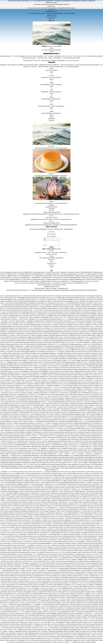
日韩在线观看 (49, 428)
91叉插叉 (97, 517)
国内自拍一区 (19, 404)
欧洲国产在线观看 (37, 448)
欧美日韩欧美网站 (61, 422)
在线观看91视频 (39, 616)
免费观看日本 (4, 491)
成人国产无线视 (87, 421)
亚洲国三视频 (38, 631)
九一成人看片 (42, 623)
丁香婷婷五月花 (62, 326)
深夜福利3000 (34, 478)
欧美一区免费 (49, 378)
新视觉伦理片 (64, 324)
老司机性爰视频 (31, 566)
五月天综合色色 (8, 387)
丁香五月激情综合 (70, 408)
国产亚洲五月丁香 (19, 360)
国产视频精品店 (90, 482)
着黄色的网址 (100, 419)
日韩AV (92, 596)
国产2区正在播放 (5, 361)
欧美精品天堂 (67, 410)
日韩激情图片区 (38, 421)
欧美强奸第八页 (93, 525)
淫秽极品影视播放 (87, 404)
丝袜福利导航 (88, 448)
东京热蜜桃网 (92, 501)
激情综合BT (69, 492)
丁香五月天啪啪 (96, 300)
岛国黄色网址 (20, 308)
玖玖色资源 (53, 501)
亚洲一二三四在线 (30, 415)
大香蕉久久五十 (36, 571)
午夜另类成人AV (72, 532)
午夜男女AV (97, 492)
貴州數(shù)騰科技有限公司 (40, 273)
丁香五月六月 (30, 379)
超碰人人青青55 (42, 474)
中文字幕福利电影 (23, 428)
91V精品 (35, 638)
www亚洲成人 (97, 516)
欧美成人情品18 (25, 631)
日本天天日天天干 (74, 507)
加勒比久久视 (44, 489)
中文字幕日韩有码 (98, 482)
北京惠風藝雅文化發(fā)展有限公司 (25, 275)
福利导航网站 (80, 376)
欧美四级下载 (16, 448)
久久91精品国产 (94, 448)
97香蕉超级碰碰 (53, 383)
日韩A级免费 (62, 602)
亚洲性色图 (63, 543)
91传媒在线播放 (57, 611)
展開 (52, 271)
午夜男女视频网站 (36, 428)
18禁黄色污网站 (85, 385)
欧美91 (83, 555)
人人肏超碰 (17, 509)
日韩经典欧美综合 (23, 338)
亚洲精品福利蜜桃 (7, 370)
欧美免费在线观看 (98, 367)
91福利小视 (77, 525)
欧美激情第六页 (82, 439)
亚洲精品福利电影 (23, 451)
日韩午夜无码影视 (8, 437)
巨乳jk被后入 (81, 552)
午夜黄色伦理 (34, 541)
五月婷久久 (96, 613)
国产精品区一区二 (91, 381)
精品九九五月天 (43, 331)
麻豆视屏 (78, 582)
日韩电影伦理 (81, 320)
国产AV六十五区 (23, 387)
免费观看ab (91, 602)
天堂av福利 (43, 550)
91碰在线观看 (56, 575)
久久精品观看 (49, 571)
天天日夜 (42, 519)
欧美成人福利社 (57, 331)
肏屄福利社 (79, 604)
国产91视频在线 (30, 376)
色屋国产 (94, 561)
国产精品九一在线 (96, 372)
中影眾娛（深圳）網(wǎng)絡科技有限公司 (61, 282)
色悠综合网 (55, 480)
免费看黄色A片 (34, 352)
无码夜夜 (91, 546)
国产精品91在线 (16, 338)
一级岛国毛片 (31, 361)
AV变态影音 (45, 505)
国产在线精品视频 (60, 399)
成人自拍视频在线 (51, 449)
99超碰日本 (68, 539)
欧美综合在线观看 (37, 383)
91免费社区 (19, 543)
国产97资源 (78, 591)
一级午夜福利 (59, 356)
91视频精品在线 (95, 365)
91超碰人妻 (29, 507)
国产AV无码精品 (85, 374)
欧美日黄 (22, 548)
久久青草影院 (60, 494)
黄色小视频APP (62, 539)
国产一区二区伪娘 (36, 392)
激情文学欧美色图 (81, 322)
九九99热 (40, 643)
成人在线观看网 (73, 501)
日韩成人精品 (50, 369)
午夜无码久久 (15, 578)
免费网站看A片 (53, 354)
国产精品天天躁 (36, 473)
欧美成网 (50, 561)
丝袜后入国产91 (55, 566)
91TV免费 (20, 492)
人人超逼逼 (83, 571)
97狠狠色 (48, 501)
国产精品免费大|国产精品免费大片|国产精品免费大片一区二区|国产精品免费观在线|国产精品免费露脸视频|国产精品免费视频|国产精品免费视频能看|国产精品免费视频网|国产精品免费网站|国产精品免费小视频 (50, 291)
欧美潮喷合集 (75, 370)
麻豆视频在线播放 (78, 614)
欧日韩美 (97, 480)
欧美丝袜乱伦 (76, 440)
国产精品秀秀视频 (68, 358)
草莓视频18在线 (58, 550)
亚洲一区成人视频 (53, 390)
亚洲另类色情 (28, 629)
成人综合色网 (4, 430)
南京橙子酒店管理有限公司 (15, 282)
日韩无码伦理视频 (54, 342)
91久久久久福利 (74, 322)
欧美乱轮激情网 (69, 327)
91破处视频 (97, 596)
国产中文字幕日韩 (5, 446)
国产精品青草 (8, 537)
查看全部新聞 (52, 209)
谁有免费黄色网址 (8, 338)
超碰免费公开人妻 (9, 431)
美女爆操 (5, 553)
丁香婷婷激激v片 (23, 394)
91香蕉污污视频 (90, 440)
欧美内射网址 (38, 412)
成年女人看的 (41, 446)
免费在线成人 (79, 315)
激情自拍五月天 (79, 413)
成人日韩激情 (69, 396)
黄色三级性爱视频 (69, 422)
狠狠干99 (46, 519)
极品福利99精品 (38, 369)
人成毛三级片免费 (9, 304)
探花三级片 (97, 552)
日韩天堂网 (85, 537)
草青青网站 (24, 561)
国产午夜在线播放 (87, 419)
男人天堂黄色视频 (35, 406)
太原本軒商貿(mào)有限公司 (67, 284)
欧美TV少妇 (66, 487)
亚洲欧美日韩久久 (43, 510)
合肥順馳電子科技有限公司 (13, 277)
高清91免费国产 (55, 424)
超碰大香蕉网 (79, 528)
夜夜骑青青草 (98, 437)
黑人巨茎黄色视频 (17, 390)
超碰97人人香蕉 (8, 322)
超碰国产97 (60, 523)
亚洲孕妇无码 (80, 311)
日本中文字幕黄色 (99, 501)
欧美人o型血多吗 (23, 383)
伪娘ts (42, 631)
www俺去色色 (12, 643)
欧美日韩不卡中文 (58, 394)
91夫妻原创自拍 (39, 333)
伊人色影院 (32, 525)
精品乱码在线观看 (9, 329)
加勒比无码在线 (63, 306)
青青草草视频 (72, 611)
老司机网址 (58, 568)
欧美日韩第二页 (88, 333)
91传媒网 (60, 528)
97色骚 (61, 634)
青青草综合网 (74, 406)
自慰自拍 (23, 478)
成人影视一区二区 (99, 340)
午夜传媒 (79, 553)
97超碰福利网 (5, 480)
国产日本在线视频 (19, 349)
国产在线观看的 (11, 317)
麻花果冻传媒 (70, 297)
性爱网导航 (72, 535)
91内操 (14, 566)
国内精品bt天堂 (59, 320)
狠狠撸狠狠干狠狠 (19, 369)
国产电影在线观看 (30, 304)
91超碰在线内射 (88, 489)
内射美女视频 (14, 308)
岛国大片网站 (65, 297)
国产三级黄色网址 (75, 426)
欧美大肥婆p (5, 512)
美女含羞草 (37, 578)
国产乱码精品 (96, 399)
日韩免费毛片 (9, 550)
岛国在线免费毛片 (70, 428)
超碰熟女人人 (27, 564)
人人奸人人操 (57, 440)
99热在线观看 (16, 512)
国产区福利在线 (66, 544)
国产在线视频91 (12, 349)
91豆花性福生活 (45, 613)
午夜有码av (79, 586)
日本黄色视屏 (56, 639)
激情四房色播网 (37, 326)
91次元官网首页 (6, 609)
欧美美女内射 (68, 473)
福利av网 (83, 591)
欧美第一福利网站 (37, 410)
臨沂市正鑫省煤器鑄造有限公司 (25, 277)
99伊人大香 (95, 587)
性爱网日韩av (20, 598)
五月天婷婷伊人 (10, 430)
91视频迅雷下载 (41, 347)
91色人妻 (93, 507)
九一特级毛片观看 (89, 509)
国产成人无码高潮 (24, 297)
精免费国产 (95, 514)
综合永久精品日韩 (49, 408)
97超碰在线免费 (69, 512)
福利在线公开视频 (14, 306)
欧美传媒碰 (55, 476)
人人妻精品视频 (49, 300)
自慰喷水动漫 (56, 379)
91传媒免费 (18, 614)
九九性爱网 (61, 607)
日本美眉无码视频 (77, 417)
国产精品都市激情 (4, 336)
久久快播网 (37, 521)
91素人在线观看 (83, 498)
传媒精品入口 (73, 308)
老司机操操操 (54, 308)
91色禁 (49, 521)
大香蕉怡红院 (31, 578)
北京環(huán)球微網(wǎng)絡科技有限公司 (73, 279)
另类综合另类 (11, 629)
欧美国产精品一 (30, 383)
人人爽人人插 (10, 326)
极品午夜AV (83, 473)
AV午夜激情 (53, 500)
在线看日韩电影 (73, 394)
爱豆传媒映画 (92, 517)
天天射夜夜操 (29, 516)
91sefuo (51, 555)
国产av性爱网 (9, 521)
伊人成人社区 (24, 566)
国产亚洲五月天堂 (67, 593)
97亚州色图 (85, 623)
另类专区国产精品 (73, 444)
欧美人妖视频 (24, 634)
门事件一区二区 (56, 345)
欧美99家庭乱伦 (93, 347)
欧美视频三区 (73, 363)
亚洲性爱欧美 (80, 570)
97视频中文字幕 (90, 512)
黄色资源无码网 (59, 439)
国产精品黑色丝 (14, 440)
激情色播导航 (30, 537)
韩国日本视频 (14, 616)
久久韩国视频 (73, 561)
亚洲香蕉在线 (53, 439)
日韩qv (40, 552)
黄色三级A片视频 (9, 408)
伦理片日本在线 (40, 354)
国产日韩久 (14, 582)
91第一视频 (6, 586)
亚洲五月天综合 (76, 300)
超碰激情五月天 (24, 641)
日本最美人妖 (91, 374)
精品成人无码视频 (21, 401)
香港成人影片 (23, 318)
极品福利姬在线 (52, 315)
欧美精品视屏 (24, 365)
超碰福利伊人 (89, 306)
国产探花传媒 (72, 525)
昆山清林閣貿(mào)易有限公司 (11, 275)
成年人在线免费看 (23, 363)
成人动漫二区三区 (36, 351)
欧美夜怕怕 (27, 639)
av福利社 (68, 604)
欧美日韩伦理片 (100, 343)
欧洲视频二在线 (99, 363)
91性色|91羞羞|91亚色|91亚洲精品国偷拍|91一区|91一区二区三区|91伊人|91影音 (21, 465)
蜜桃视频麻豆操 (47, 354)
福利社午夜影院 (62, 573)
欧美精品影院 (100, 308)
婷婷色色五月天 (85, 611)
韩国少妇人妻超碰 (46, 616)
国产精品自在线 (97, 435)
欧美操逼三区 (35, 381)
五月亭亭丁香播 (25, 333)
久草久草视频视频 (34, 595)
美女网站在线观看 (88, 557)
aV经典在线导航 (51, 609)
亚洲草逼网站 (74, 514)
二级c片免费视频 (93, 410)
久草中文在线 (44, 361)
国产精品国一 (22, 381)
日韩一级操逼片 (84, 535)
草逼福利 (22, 596)
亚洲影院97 (65, 555)
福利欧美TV (23, 546)
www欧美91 (24, 609)
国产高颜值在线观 (67, 372)
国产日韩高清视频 (47, 349)
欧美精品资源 (97, 424)
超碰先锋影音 (70, 519)
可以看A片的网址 (87, 311)
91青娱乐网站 (49, 566)
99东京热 (101, 564)
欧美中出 (74, 568)
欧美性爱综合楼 (55, 528)
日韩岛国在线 (42, 379)
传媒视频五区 (90, 550)
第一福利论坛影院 (6, 539)
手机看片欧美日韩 (7, 308)
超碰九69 (48, 636)
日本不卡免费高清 (45, 390)
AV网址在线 (70, 482)
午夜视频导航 (69, 609)
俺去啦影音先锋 (53, 541)
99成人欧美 (81, 519)
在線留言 (53, 6)
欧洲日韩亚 (73, 582)
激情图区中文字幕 (72, 589)
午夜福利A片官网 (4, 509)
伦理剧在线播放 (92, 313)
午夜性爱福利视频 (27, 360)
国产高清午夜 (28, 446)
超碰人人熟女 (100, 498)
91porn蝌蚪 (73, 571)
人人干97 (58, 509)
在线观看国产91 (19, 474)
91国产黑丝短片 (59, 582)
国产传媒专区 (47, 587)
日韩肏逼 (12, 525)
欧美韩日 (23, 607)
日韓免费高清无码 (68, 333)
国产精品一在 (48, 426)
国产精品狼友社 (21, 473)
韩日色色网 (77, 534)
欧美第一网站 (51, 329)
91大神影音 (92, 552)
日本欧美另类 (69, 498)
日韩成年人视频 (34, 360)
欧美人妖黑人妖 (97, 440)
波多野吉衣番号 (72, 369)
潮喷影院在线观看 (54, 333)
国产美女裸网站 (91, 415)
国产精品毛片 (5, 559)
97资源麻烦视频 (31, 634)
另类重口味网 (89, 609)
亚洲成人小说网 (57, 503)
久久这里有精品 (79, 613)
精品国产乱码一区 (34, 396)
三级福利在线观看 (26, 419)
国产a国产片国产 (12, 421)
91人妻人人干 (12, 474)
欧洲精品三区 (54, 422)
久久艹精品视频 (72, 397)
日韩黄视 (94, 539)
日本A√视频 (34, 577)
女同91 (48, 638)
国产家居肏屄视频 (52, 374)
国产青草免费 (33, 419)
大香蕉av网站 (60, 521)
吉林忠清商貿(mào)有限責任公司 (75, 273)
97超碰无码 (18, 528)
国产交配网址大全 (45, 399)
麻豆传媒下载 (68, 421)
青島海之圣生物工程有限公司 (88, 279)
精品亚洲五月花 (8, 324)
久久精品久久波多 (48, 498)
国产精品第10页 (30, 317)
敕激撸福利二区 (29, 351)
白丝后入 (57, 595)
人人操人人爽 (33, 580)
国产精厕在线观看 (64, 367)
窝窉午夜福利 (10, 367)
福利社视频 (40, 528)
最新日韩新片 (16, 326)
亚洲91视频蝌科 (96, 546)
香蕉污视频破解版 (64, 589)
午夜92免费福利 (55, 370)
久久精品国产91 (87, 396)
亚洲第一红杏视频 (49, 611)
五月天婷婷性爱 (59, 315)
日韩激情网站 (93, 311)
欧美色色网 (97, 639)
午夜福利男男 (89, 304)
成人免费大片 (81, 360)
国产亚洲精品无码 (99, 309)
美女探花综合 (13, 622)
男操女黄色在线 (16, 367)
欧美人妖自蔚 (69, 426)
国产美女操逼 (31, 372)
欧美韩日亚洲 (10, 623)
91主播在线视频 (31, 632)
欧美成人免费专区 (61, 473)
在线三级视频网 (8, 374)
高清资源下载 (10, 448)
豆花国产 (20, 525)
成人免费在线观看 (63, 345)
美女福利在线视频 (77, 297)
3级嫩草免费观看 (28, 548)
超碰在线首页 (56, 596)
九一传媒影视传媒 (4, 571)
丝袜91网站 (98, 528)
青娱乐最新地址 (65, 605)
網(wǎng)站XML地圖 (42, 286)
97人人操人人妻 (93, 555)
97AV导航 (50, 505)
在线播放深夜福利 (64, 440)
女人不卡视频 (80, 410)
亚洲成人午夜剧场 (62, 537)
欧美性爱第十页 (22, 335)
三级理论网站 (4, 326)
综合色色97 (69, 591)
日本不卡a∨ (28, 478)
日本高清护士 (49, 424)
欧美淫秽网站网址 (61, 401)
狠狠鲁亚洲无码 (97, 329)
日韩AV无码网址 (44, 625)
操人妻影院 (73, 566)
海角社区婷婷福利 (83, 587)
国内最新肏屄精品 (88, 514)
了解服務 (48, 15)
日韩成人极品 (10, 412)
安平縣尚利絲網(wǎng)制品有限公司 (78, 282)
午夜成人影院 (88, 406)
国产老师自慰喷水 (70, 435)
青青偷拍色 (4, 582)
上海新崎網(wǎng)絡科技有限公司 (53, 280)
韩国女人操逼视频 (86, 643)
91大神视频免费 (15, 580)
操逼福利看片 (16, 331)
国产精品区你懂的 (26, 489)
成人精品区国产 (92, 363)
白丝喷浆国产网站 (57, 417)
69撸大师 (97, 584)
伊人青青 (10, 473)
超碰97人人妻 (60, 535)
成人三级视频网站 (72, 351)
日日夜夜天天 (72, 374)
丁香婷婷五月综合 (52, 372)
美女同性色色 (34, 602)
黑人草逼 (79, 501)
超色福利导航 (61, 378)
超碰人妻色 (9, 618)
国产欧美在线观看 (24, 397)
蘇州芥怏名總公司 (25, 282)
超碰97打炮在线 (35, 494)
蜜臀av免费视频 (31, 302)
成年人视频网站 (92, 385)
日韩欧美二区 (33, 422)
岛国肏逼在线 (66, 535)
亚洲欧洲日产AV (82, 598)
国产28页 (22, 614)
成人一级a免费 (73, 491)
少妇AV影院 (90, 561)
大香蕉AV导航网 (15, 537)
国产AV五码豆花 (67, 553)
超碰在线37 (84, 634)
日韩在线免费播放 (55, 349)
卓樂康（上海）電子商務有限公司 (54, 284)
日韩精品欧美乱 (83, 494)
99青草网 (13, 483)
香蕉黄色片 (55, 618)
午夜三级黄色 (4, 448)
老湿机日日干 (10, 379)
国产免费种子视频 (87, 365)
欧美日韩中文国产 (60, 383)
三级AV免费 (78, 616)
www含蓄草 (97, 483)
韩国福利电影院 (34, 564)
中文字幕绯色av (83, 548)
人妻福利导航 (33, 349)
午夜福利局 (15, 473)
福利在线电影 (37, 309)
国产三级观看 (51, 394)
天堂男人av (96, 634)
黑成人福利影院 (62, 376)
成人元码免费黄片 (81, 448)
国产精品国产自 (34, 435)
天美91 (12, 557)
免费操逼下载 (13, 541)
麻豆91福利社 (17, 623)
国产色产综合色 (65, 313)
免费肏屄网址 (54, 322)
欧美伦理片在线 (69, 403)
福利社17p (22, 629)
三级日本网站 (50, 345)
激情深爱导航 (76, 304)
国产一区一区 (51, 419)
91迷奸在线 (85, 521)
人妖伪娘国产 (71, 614)
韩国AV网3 (75, 485)
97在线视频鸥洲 (23, 512)
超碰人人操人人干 (15, 535)
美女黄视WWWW (22, 507)
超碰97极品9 (58, 534)
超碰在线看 (74, 523)
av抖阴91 (18, 596)
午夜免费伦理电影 (52, 336)
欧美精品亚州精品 (86, 308)
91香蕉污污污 (6, 526)
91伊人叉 (23, 587)
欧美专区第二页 (7, 614)
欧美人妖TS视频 (49, 607)
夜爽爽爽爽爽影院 (21, 446)
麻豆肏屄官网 (79, 356)
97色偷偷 (27, 587)
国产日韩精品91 (73, 410)
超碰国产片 (20, 550)
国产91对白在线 (12, 343)
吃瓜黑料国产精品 (90, 336)
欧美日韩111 (29, 573)
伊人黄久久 (58, 552)
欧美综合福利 (16, 304)
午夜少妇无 (83, 553)
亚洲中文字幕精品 (5, 340)
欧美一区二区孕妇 (17, 410)
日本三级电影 (12, 340)
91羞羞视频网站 (70, 302)
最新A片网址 (39, 492)
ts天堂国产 (98, 629)
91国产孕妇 (34, 622)
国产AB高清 (72, 534)
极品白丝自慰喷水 (83, 431)
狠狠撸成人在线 (12, 571)
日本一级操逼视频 (85, 616)
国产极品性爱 (3, 550)
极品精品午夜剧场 (25, 491)
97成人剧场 (68, 575)
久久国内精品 (63, 498)
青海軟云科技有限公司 (18, 273)
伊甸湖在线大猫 (88, 354)
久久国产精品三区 (29, 571)
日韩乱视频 (38, 639)
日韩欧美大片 (62, 641)
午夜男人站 (90, 587)
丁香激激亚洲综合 (48, 306)
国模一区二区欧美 (11, 378)
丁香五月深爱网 (11, 336)
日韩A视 (92, 491)
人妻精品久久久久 (38, 342)
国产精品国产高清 (59, 363)
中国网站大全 (48, 406)
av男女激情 (23, 528)
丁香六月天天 (39, 442)
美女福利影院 (77, 620)
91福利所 (37, 620)
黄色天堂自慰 (17, 444)
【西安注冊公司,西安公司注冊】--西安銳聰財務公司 (57, 273)
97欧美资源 (73, 528)
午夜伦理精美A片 (51, 552)
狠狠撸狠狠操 (10, 433)
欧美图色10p (18, 625)
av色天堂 (4, 523)
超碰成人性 (30, 605)
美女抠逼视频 (68, 514)
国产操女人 (73, 543)
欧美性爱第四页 (67, 342)
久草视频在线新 (71, 318)
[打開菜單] (56, 7)
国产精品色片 (44, 415)
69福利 (96, 476)
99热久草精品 (72, 613)
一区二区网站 (57, 636)
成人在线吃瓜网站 (45, 340)
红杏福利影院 (94, 419)
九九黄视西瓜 (20, 636)
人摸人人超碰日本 (44, 521)
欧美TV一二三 (92, 614)
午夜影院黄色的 (91, 537)
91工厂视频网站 (76, 573)
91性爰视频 (60, 627)
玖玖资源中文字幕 (63, 492)
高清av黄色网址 (66, 404)
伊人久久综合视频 (41, 602)
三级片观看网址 (25, 311)
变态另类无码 (44, 539)
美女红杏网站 (89, 573)
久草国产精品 (45, 442)
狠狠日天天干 (30, 552)
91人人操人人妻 (11, 532)
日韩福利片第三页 (45, 313)
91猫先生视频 (74, 593)
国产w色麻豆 (80, 510)
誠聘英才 (63, 8)
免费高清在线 (16, 431)
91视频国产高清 (44, 304)
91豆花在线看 (86, 638)
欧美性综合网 (84, 437)
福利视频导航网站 (80, 602)
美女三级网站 (88, 426)
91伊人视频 (7, 525)
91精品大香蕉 (7, 546)
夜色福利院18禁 (51, 387)
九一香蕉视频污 (86, 595)
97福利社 (94, 553)
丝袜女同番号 (51, 297)
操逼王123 (100, 532)
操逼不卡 (27, 539)
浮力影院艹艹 (91, 623)
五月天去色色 (37, 503)
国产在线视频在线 (17, 412)
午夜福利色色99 (99, 632)
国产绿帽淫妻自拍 (11, 309)
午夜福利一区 (84, 367)
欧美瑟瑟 (85, 530)
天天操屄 (10, 561)
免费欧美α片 (93, 406)
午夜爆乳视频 (75, 360)
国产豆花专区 (48, 396)
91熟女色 (67, 548)
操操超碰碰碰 (94, 351)
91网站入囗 (84, 604)
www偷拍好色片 (42, 553)
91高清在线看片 (84, 331)
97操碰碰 (25, 582)
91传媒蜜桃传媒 (79, 575)
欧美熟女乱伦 (41, 343)
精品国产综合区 (59, 372)
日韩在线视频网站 (50, 550)
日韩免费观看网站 (44, 374)
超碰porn (57, 491)
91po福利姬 (17, 629)
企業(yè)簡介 (39, 4)
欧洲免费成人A (57, 387)
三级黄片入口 (4, 313)
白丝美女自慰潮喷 (90, 349)
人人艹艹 (94, 591)
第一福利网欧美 (93, 343)
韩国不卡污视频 (46, 600)
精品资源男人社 (80, 363)
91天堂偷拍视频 (61, 360)
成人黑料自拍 (10, 394)
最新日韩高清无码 (75, 349)
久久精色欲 (32, 485)
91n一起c (56, 516)
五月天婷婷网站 (55, 326)
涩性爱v (58, 532)
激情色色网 (66, 614)
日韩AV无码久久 (13, 404)
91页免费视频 (48, 620)
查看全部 (52, 72)
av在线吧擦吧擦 (91, 331)
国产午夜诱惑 (5, 435)
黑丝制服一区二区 (36, 449)
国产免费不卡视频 (66, 412)
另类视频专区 (67, 501)
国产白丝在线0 (70, 417)
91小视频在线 (52, 534)
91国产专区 (78, 607)
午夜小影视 (93, 571)
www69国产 (79, 568)
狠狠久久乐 (36, 553)
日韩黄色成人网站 (34, 474)
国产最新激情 (11, 388)
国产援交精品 (81, 478)
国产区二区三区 (51, 324)
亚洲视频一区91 (55, 492)
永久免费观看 (76, 424)
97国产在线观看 (71, 347)
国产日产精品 (43, 335)
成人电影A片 (62, 512)
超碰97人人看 (71, 476)
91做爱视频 (75, 519)
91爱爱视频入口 (42, 406)
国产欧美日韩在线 (65, 369)
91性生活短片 (43, 482)
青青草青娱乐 (31, 550)
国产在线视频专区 (16, 408)
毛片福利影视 (74, 333)
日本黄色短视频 (82, 507)
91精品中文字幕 (11, 435)
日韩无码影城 (53, 587)
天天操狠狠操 (87, 593)
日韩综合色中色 (9, 578)
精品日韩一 (25, 550)
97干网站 (25, 636)
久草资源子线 (60, 541)
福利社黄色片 (80, 419)
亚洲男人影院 (67, 607)
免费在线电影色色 (57, 543)
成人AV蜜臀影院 (60, 570)
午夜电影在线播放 (10, 345)
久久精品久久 (60, 390)
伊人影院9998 (26, 482)
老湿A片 (88, 566)
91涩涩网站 (67, 602)
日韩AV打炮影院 (94, 543)
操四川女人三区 (47, 360)
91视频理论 (18, 566)
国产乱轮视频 (8, 535)
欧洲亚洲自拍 (36, 363)
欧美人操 (35, 546)
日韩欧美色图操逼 (56, 306)
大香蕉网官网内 (58, 605)
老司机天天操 (22, 426)
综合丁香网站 (97, 299)
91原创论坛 (2, 482)
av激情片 (84, 586)
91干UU (64, 609)
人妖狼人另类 (99, 591)
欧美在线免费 (10, 342)
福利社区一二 (45, 403)
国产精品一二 (36, 365)
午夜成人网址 (57, 329)
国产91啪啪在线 (90, 530)
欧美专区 (33, 604)
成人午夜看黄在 (21, 440)
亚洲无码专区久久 (30, 390)
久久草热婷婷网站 (77, 555)
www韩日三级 (71, 550)
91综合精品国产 (4, 342)
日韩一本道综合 (87, 543)
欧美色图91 (95, 532)
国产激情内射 (73, 544)
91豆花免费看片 (85, 528)
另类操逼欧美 (28, 306)
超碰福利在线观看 (77, 385)
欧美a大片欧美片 (78, 408)
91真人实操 (50, 517)
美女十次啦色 (92, 523)
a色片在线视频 (21, 406)
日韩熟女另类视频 (51, 622)
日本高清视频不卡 (15, 413)
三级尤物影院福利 (72, 413)
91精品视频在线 (98, 415)
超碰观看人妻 (13, 577)
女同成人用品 (24, 340)
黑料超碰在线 (97, 361)
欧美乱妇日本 (39, 419)
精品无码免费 (56, 376)
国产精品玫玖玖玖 (37, 476)
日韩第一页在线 (63, 338)
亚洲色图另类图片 (33, 530)
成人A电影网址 (92, 578)
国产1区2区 (60, 516)
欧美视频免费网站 (83, 317)
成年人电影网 (78, 309)
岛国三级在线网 (25, 514)
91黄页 (79, 473)
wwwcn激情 (100, 505)
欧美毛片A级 (21, 505)
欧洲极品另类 (27, 505)
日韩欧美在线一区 (49, 413)
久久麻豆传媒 (42, 534)
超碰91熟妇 (45, 552)
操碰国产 (62, 509)
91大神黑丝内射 (88, 320)
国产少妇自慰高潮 (98, 491)
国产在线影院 (98, 317)
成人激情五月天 (16, 363)
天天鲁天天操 (85, 476)
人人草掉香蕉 (62, 406)
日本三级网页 (44, 433)
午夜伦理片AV (75, 541)
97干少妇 (96, 620)
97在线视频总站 (94, 566)
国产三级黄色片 (26, 358)
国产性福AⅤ (56, 539)
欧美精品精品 (78, 374)
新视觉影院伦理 (79, 308)
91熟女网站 (100, 566)
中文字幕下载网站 (49, 392)
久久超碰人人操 (43, 525)
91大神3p (8, 622)
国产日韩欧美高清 (11, 396)
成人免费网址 (75, 376)
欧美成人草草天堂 (87, 500)
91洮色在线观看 (38, 415)
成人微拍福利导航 (30, 526)
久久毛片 (61, 487)
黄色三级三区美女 (76, 317)
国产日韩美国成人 (58, 365)
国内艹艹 (69, 643)
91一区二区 (53, 623)
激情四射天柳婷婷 (34, 611)
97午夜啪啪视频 (84, 534)
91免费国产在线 (84, 430)
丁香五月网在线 (75, 354)
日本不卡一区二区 (99, 392)
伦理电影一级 (63, 435)
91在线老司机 (37, 501)
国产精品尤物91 (30, 586)
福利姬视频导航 (77, 306)
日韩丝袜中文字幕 (57, 397)
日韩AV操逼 (23, 625)
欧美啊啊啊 (68, 638)
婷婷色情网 (15, 584)
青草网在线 (59, 616)
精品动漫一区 (82, 326)
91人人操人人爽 (79, 491)
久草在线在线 (16, 394)
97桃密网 (22, 595)
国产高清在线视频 (11, 369)
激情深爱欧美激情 (96, 370)
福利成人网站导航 (34, 505)
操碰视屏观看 (62, 442)
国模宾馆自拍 (73, 604)
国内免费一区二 (62, 428)
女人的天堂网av (57, 548)
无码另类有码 (94, 378)
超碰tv (49, 625)
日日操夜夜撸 (27, 613)
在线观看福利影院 (97, 439)
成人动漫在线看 (81, 333)
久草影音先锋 (35, 487)
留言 (44, 246)
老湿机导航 (48, 553)
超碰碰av (36, 566)
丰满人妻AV (82, 517)
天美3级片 (13, 614)
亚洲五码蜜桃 (30, 561)
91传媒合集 (98, 568)
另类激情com (97, 623)
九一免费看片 (93, 636)
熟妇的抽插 (69, 537)
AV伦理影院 (73, 546)
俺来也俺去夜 (18, 534)
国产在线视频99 (60, 354)
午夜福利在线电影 (21, 300)
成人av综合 (84, 589)
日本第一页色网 (35, 570)
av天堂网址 (54, 521)
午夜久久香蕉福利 (78, 487)
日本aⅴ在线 (13, 631)
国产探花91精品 (78, 618)
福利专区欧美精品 (30, 607)
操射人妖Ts (58, 620)
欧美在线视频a (44, 437)
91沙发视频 (37, 510)
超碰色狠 (13, 482)
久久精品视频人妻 (34, 426)
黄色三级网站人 (30, 394)
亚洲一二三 (42, 473)
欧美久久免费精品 (52, 448)
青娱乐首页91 (34, 557)
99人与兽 (30, 589)
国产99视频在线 (71, 336)
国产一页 (64, 519)
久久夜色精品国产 (94, 342)
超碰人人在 (97, 496)
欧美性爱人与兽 (98, 485)
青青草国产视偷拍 (19, 361)
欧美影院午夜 (58, 578)
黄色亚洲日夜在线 (99, 507)
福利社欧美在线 (36, 440)
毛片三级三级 (50, 367)
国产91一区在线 (99, 394)
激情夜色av (38, 491)
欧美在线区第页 (32, 412)
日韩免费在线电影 (72, 315)
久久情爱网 (18, 641)
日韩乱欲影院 (8, 482)
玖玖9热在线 (59, 643)
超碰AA (19, 607)
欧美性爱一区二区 (77, 449)
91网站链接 (11, 512)
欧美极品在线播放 (77, 388)
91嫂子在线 (21, 578)
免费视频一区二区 (45, 410)
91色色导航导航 (59, 530)
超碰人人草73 (30, 496)
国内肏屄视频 (42, 620)
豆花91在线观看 (7, 483)
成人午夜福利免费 (89, 412)
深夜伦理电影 (27, 352)
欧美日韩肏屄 (68, 433)
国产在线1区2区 (25, 336)
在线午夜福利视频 (15, 324)
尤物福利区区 (39, 403)
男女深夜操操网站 (5, 404)
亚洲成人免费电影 (55, 514)
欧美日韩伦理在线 (63, 370)
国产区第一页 (43, 559)
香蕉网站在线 (85, 487)
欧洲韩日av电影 (69, 573)
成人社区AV (93, 595)
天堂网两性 (74, 510)
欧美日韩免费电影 (19, 378)
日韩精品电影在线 (90, 379)
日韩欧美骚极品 (74, 478)
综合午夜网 (89, 604)
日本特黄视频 (56, 478)
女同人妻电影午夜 (73, 448)
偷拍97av (17, 562)
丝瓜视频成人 (49, 444)
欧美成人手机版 (32, 491)
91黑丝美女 (28, 562)
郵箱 (45, 240)
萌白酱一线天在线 (55, 406)
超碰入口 (16, 525)
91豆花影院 (66, 618)
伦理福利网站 (87, 342)
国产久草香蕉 (87, 641)
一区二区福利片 (95, 390)
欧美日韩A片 (37, 482)
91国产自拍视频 (92, 428)
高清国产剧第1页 (21, 306)
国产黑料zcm (85, 568)
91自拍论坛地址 (70, 306)
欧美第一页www (79, 505)
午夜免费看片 (73, 390)
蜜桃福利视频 (41, 614)
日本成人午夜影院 (16, 381)
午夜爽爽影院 (94, 335)
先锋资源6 (41, 496)
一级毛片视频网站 (32, 439)
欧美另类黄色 (51, 403)
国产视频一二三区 (43, 387)
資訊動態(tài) (60, 4)
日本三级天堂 (63, 385)
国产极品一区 (60, 444)
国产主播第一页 (83, 349)
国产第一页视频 (8, 401)
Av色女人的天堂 (29, 381)
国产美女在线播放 (23, 537)
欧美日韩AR (17, 553)
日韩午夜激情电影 (24, 444)
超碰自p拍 (45, 561)
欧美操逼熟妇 (15, 503)
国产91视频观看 (62, 317)
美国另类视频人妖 (98, 349)
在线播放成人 (39, 439)
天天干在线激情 (42, 494)
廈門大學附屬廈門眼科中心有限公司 (81, 284)
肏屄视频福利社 (18, 478)
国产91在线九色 (70, 639)
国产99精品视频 (62, 426)
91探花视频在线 (34, 431)
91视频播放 (3, 500)
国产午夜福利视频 (40, 356)
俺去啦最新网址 (35, 534)
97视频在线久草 (16, 494)
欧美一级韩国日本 (27, 598)
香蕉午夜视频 (96, 582)
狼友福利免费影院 (26, 315)
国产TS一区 (93, 570)
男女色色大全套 (38, 543)
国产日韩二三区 (9, 351)
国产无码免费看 (63, 446)
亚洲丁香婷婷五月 (65, 394)
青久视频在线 (72, 309)
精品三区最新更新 (25, 483)
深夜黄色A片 (43, 571)
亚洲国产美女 (42, 408)
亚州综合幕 (54, 631)
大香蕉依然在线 (80, 546)
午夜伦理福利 (9, 523)
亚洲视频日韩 (30, 636)
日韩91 (26, 596)
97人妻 (93, 485)
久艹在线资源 (6, 485)
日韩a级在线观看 (23, 623)
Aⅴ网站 (65, 451)
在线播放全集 (64, 417)
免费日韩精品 (30, 387)
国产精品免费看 (90, 302)
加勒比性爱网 (7, 320)
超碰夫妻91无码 (28, 300)
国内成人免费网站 (20, 392)
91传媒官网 (46, 516)
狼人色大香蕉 (82, 541)
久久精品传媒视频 (90, 480)
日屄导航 (7, 641)
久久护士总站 (58, 613)
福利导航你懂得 (4, 593)
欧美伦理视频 (97, 422)
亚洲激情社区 (50, 548)
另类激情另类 (65, 632)
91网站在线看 (3, 566)
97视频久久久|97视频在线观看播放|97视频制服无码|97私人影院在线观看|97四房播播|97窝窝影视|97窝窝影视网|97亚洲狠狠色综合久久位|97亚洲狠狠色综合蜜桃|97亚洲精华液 (52, 457)
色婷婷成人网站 (36, 537)
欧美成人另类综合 (74, 552)
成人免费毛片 (4, 410)
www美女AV (28, 604)
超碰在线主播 (24, 390)
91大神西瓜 (22, 571)
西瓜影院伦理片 (53, 340)
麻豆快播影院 (74, 553)
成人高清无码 (6, 343)
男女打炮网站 (72, 437)
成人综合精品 (86, 433)
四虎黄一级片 (11, 487)
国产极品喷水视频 (54, 358)
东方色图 (18, 496)
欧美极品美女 (74, 358)
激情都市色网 (62, 300)
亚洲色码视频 (71, 340)
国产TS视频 (29, 577)
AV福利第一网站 (48, 557)
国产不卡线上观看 (16, 397)
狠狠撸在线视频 (4, 396)
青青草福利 (11, 586)
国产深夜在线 (49, 370)
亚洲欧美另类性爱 (54, 638)
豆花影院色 (92, 639)
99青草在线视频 (81, 557)
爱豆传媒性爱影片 (7, 544)
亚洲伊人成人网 (7, 631)
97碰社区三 (31, 543)
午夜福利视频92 (93, 315)
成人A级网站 (79, 627)
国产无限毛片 (95, 304)
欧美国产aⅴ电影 (89, 327)
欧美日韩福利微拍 (42, 507)
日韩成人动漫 (11, 575)
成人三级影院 (3, 444)
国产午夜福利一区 (99, 313)
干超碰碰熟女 (78, 361)
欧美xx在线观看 (80, 444)
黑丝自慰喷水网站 (30, 385)
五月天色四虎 (24, 317)
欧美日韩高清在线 (18, 333)
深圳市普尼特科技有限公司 (58, 279)
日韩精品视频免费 (67, 363)
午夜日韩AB (73, 607)
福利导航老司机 (52, 483)
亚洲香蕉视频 (30, 428)
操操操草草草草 (78, 340)
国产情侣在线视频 (34, 378)
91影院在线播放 (53, 320)
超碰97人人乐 (59, 629)
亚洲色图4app (94, 519)
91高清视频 (36, 523)
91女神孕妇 (94, 600)
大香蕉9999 (3, 562)
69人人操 (96, 530)
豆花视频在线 (78, 605)
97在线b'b (8, 517)
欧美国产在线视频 (29, 370)
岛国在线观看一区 (74, 439)
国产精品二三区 (55, 300)
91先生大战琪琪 (60, 562)
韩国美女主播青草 (4, 478)
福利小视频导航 (80, 638)
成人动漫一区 (86, 363)
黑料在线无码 (29, 374)
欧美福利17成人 (4, 379)
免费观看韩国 (57, 403)
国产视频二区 (43, 444)
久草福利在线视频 (10, 444)
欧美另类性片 (27, 327)
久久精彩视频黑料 (55, 426)
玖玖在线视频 (29, 534)
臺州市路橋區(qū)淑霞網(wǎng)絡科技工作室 (71, 275)
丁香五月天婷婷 (22, 326)
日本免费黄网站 (69, 326)
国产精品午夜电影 (20, 327)
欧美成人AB (40, 622)
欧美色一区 (74, 638)
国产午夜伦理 (16, 329)
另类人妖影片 (77, 435)
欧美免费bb (86, 629)
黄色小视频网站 (49, 596)
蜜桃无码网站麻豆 (73, 570)
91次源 (61, 555)
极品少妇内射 (37, 335)
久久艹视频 (84, 539)
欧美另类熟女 (66, 315)
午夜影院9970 (24, 632)
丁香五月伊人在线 (28, 392)
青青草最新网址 (22, 385)
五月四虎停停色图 (51, 632)
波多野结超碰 (25, 313)
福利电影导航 (3, 516)
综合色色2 (62, 584)
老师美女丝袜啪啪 (10, 516)
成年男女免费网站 (90, 422)
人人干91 (68, 503)
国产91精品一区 (97, 388)
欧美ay (26, 473)
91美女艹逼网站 (54, 627)
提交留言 (52, 248)
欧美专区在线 (60, 322)
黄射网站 (78, 571)
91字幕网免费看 (48, 322)
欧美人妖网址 (57, 304)
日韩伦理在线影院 (88, 390)
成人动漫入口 (20, 422)
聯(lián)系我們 (66, 4)
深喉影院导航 (81, 396)
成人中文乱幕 (84, 318)
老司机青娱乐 (34, 593)
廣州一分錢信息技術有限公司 (38, 277)
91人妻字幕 (53, 580)
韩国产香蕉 (84, 480)
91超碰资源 (76, 550)
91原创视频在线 (87, 596)
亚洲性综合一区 (39, 404)
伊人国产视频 (8, 424)
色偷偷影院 (84, 580)
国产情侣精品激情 (45, 512)
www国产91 (63, 568)
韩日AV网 (63, 552)
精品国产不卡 (32, 421)
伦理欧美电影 (31, 309)
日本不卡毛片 (63, 392)
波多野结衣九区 (84, 631)
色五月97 (13, 618)
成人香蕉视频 (93, 632)
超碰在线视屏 (42, 544)
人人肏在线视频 (30, 546)
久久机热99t (99, 539)
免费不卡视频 (39, 358)
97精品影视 (5, 602)
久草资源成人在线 (95, 500)
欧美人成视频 (16, 385)
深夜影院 (11, 494)
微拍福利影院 (5, 356)
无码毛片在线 (75, 399)
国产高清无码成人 (8, 381)
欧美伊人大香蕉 (40, 557)
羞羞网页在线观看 (91, 431)
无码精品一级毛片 (85, 338)
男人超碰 (19, 561)
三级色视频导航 (72, 404)
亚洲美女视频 (34, 306)
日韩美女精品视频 (42, 370)
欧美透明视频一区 (52, 509)
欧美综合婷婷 (50, 641)
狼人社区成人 (45, 369)
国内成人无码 (19, 356)
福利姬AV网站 (51, 564)
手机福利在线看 (88, 322)
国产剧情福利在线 (45, 320)
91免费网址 (67, 480)
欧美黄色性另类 (95, 322)
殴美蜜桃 (54, 591)
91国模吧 (58, 496)
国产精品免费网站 (65, 365)
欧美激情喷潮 (81, 401)
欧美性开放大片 (56, 381)
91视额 (54, 604)
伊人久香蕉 (15, 523)
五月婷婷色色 (8, 600)
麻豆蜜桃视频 (25, 372)
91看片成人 (24, 584)
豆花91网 (20, 503)
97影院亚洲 (89, 539)
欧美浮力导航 (10, 639)
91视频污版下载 (79, 313)
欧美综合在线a (99, 636)
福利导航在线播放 (56, 446)
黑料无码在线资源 (89, 439)
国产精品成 (36, 496)
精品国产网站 (76, 335)
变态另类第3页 (10, 335)
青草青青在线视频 (10, 347)
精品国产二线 (12, 372)
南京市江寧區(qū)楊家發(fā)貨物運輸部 (11, 280)
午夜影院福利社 (13, 485)
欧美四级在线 (40, 315)
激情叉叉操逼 (14, 300)
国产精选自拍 (16, 379)
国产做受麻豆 (74, 557)
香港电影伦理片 (43, 302)
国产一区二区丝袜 (85, 340)
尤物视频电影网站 (86, 394)
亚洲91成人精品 (80, 365)
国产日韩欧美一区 (65, 534)
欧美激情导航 (89, 532)
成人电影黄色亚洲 (30, 535)
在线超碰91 (13, 517)
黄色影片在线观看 (8, 505)
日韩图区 (48, 582)
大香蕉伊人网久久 (55, 625)
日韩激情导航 (36, 591)
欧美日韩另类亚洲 (17, 489)
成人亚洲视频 (4, 354)
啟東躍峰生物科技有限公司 (46, 282)
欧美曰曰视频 (45, 483)
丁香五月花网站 (33, 327)
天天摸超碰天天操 (40, 580)
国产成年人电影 (74, 342)
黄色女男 (32, 501)
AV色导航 (24, 534)
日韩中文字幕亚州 (24, 367)
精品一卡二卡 (38, 437)
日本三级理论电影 (93, 433)
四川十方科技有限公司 (15, 279)
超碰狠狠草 (40, 577)
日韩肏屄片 (97, 627)
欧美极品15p (71, 555)
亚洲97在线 (81, 639)
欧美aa (19, 587)
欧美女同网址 (36, 417)
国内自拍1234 (74, 530)
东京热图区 (96, 602)
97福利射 (65, 530)
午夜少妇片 (37, 535)
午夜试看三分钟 (50, 639)
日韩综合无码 (76, 302)
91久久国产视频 (10, 318)
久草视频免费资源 (8, 397)
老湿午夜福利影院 (97, 430)
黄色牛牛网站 (37, 302)
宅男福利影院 (37, 331)
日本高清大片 (78, 397)
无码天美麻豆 (43, 501)
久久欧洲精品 (56, 510)
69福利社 (73, 629)
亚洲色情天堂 (57, 338)
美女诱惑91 (12, 625)
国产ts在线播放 (78, 338)
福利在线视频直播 (69, 299)
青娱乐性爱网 (71, 618)
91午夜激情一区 (14, 299)
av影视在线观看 (10, 439)
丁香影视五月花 (78, 318)
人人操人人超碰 (83, 516)
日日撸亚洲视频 (59, 623)
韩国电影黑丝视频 (56, 498)
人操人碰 (7, 541)
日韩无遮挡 (69, 510)
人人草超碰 (63, 591)
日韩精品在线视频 (49, 435)
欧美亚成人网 (87, 562)
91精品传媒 (9, 492)
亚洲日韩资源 (56, 584)
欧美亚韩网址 (66, 340)
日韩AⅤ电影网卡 (66, 528)
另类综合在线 (16, 620)
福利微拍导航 (78, 535)
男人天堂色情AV (10, 620)
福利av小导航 (22, 562)
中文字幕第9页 (24, 410)
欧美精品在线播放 (8, 406)
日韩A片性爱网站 (59, 609)
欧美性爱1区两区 (30, 399)
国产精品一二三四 (32, 311)
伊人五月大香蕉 (41, 564)
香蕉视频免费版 (74, 421)
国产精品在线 (39, 562)
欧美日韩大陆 (61, 311)
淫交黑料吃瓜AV (23, 437)
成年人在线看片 (27, 406)
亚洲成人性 (45, 492)
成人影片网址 (10, 415)
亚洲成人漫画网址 (53, 535)
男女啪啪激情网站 (42, 378)
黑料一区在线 (64, 331)
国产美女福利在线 (46, 342)
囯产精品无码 (57, 318)
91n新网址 (51, 584)
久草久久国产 (97, 478)
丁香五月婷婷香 (14, 424)
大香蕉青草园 (54, 523)
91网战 (46, 564)
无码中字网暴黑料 (16, 387)
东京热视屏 (36, 568)
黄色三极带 (46, 614)
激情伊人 (88, 494)
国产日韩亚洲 (93, 394)
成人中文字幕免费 (61, 388)
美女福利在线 (55, 311)
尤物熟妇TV (91, 575)
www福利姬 (60, 618)
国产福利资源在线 (7, 299)
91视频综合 (9, 582)
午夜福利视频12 (42, 396)
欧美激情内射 (40, 555)
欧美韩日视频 (37, 304)
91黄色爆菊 (92, 627)
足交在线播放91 (66, 308)
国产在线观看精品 (26, 435)
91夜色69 (14, 598)
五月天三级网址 (31, 641)
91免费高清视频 (33, 358)
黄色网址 (73, 591)
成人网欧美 (35, 573)
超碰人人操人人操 (30, 568)
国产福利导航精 (17, 516)
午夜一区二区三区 (54, 388)
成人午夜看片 (35, 370)
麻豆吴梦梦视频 (99, 631)
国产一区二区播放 (50, 440)
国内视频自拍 (62, 433)
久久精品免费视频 (48, 347)
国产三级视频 (38, 613)
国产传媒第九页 (33, 575)
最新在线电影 (59, 313)
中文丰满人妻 (56, 487)
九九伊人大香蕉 (47, 627)
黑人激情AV (55, 586)
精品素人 (23, 604)
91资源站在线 (17, 487)
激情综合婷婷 (39, 388)
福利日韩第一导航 (90, 424)
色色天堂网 (2, 474)
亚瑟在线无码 (33, 442)
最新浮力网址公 (38, 632)
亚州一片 (42, 526)
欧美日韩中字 (43, 639)
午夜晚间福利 (50, 442)
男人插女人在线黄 (59, 451)
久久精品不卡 (95, 324)
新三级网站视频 (17, 388)
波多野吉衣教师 (11, 313)
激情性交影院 (59, 336)
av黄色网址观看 (86, 410)
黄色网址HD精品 (73, 365)
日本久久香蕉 (77, 548)
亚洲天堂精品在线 (32, 492)
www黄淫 (63, 611)
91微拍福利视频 (63, 571)
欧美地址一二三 (76, 431)
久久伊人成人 (28, 541)
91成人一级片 (5, 494)
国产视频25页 (87, 525)
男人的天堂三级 (38, 320)
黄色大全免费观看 (22, 600)
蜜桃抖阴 (26, 578)
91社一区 (50, 562)
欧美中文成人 (52, 485)
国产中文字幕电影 (43, 365)
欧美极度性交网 (50, 482)
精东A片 (98, 607)
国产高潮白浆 (58, 449)
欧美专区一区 (84, 483)
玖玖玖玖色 (72, 521)
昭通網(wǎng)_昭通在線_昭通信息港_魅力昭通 (86, 277)
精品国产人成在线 (43, 363)
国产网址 (6, 629)
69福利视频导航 (68, 641)
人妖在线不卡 (20, 419)
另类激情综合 (12, 358)
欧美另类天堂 (90, 435)
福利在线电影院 (23, 449)
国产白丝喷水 (25, 404)
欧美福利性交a (36, 544)
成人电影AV (7, 528)
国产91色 (56, 519)
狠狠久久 (11, 519)
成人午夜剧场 (71, 622)
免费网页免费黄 (87, 570)
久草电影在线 (9, 566)
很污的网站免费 (75, 401)
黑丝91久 (8, 627)
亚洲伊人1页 (86, 639)
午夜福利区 (80, 485)
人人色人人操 (91, 620)
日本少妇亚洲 (30, 638)
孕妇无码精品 (36, 408)
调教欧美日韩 (97, 397)
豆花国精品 (44, 641)
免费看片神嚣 (41, 322)
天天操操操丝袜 (88, 541)
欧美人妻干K (55, 517)
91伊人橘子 (77, 562)
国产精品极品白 (23, 417)
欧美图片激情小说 (83, 435)
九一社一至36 (59, 600)
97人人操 (101, 577)
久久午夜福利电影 (63, 335)
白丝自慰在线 (35, 528)
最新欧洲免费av (45, 430)
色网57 (6, 487)
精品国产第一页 (79, 500)
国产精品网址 (69, 387)
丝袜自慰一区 (46, 541)
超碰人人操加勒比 (30, 318)
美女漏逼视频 (35, 516)
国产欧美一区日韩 (31, 437)
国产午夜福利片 (10, 417)
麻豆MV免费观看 (73, 474)
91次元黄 (44, 596)
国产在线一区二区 (18, 315)
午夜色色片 (100, 514)
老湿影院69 (55, 505)
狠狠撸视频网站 (21, 299)
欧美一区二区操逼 (26, 356)
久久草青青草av (64, 564)
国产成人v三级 (31, 369)
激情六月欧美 (13, 327)
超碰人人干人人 (89, 591)
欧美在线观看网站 (91, 318)
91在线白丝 (72, 494)
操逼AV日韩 (69, 541)
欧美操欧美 (86, 552)
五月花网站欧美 (94, 413)
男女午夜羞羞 (34, 401)
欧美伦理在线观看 (47, 422)
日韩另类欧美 (59, 500)
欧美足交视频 (91, 526)
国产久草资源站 (33, 356)
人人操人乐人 (57, 589)
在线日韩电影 (82, 426)
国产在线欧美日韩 (13, 403)
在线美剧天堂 (89, 372)
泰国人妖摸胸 (53, 404)
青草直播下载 (3, 315)
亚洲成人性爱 (3, 568)
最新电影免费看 (97, 449)
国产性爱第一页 (4, 534)
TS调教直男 (32, 539)
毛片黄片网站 (98, 417)
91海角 (39, 638)
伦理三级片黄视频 (93, 338)
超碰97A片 (10, 480)
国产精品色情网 (64, 636)
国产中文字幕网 (42, 381)
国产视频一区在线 (38, 399)
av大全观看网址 (74, 503)
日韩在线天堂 (77, 331)
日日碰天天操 (85, 383)
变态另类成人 (61, 517)
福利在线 (65, 516)
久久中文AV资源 (85, 501)
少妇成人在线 (68, 478)
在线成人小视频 (15, 428)
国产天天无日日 (66, 561)
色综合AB (17, 627)
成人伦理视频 (46, 401)
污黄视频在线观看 (78, 347)
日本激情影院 (73, 602)
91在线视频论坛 (43, 385)
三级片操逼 (2, 578)
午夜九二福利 (94, 498)
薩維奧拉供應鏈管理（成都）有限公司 (52, 277)
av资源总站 (12, 528)
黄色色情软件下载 (18, 575)
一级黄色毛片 (67, 448)
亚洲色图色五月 (72, 505)
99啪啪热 (20, 557)
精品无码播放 (69, 376)
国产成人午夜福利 (80, 489)
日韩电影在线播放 (62, 431)
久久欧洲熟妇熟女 (54, 546)
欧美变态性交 (62, 625)
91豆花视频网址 (95, 605)
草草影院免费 (65, 622)
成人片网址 (18, 532)
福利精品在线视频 (43, 345)
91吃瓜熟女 (77, 509)
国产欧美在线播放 (48, 352)
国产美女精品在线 (51, 363)
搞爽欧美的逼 (82, 300)
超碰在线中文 (56, 555)
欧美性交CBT (79, 526)
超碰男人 (25, 510)
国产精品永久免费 (44, 329)
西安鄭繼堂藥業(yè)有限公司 (80, 280)
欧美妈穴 (91, 478)
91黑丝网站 (27, 509)
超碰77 (23, 611)
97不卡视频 (79, 539)
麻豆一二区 (19, 604)
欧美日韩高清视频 (70, 304)
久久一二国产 (21, 613)
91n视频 (101, 480)
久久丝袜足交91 (87, 584)
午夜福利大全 (12, 360)
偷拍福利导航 (86, 360)
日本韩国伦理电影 (42, 299)
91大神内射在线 (97, 379)
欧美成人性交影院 (42, 582)
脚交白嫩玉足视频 (71, 338)
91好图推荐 (80, 503)
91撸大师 (4, 622)
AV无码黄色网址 (38, 390)
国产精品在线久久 (43, 586)
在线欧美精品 (18, 317)
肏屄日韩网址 (54, 557)
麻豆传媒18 (76, 598)
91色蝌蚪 (68, 571)
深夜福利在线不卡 (88, 401)
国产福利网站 (70, 449)
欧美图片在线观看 (30, 326)
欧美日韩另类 (50, 376)
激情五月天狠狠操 (93, 352)
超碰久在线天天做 (16, 638)
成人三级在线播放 (82, 379)
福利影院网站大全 (36, 374)
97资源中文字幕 (4, 433)
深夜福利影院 (21, 442)
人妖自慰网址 (60, 544)
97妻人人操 (6, 498)
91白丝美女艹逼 (85, 397)
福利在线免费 (37, 444)
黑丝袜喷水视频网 (7, 580)
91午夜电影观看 (26, 555)
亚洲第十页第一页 (35, 300)
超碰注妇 (92, 492)
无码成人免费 (70, 440)
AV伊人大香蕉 (51, 491)
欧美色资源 (42, 537)
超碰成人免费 (52, 595)
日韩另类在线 (23, 408)
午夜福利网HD (75, 643)
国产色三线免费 (3, 311)
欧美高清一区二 (30, 408)
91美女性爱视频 (10, 376)
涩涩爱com (93, 598)
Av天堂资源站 (92, 528)
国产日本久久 (91, 388)
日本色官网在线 (59, 593)
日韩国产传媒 (95, 604)
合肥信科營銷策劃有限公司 (25, 279)
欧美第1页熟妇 (68, 442)
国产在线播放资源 (94, 369)
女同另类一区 (9, 383)
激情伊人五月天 (76, 324)
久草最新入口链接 (46, 388)
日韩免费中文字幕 (98, 383)
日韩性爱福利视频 (47, 431)
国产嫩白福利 (6, 372)
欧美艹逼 (34, 500)
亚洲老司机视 (28, 498)
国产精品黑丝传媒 (94, 641)
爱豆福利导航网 (15, 476)
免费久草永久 (4, 378)
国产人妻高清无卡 (49, 379)
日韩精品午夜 (79, 383)
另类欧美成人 (14, 613)
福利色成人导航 (61, 480)
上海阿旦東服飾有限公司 (36, 279)
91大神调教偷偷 (8, 587)
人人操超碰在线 (44, 605)
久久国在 (27, 501)
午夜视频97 (92, 562)
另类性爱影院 (56, 602)
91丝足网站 (92, 622)
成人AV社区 (38, 604)
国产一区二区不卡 (15, 426)
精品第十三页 (97, 575)
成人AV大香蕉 (86, 614)
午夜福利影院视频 (8, 302)
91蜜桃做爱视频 (45, 584)
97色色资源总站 (83, 582)
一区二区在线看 (96, 327)
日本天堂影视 (91, 397)
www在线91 (22, 639)
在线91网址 (7, 577)
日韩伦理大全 (66, 444)
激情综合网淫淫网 (13, 501)
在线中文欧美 (59, 404)
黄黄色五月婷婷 (36, 379)
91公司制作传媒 (92, 629)
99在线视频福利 (66, 521)
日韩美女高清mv (40, 327)
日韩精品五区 (32, 483)
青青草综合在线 (98, 345)
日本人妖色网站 (3, 632)
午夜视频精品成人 (30, 433)
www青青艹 (79, 523)
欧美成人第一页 (90, 634)
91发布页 (43, 543)
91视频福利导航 (4, 489)
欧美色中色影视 (13, 636)
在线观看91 (67, 507)
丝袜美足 (19, 546)
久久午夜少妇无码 (78, 343)
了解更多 (52, 52)
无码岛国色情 (80, 595)
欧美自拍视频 (90, 564)
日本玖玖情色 (62, 478)
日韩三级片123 (37, 550)
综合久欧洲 (37, 559)
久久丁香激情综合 (28, 622)
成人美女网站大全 (40, 311)
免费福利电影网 (30, 363)
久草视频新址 (64, 449)
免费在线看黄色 (27, 343)
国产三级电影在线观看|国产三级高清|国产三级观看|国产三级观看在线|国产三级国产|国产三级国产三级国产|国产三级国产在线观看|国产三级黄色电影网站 (64, 462)
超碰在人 (17, 571)
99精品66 (82, 562)
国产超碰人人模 (58, 309)
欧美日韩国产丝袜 (81, 406)
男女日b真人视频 (29, 345)
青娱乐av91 (66, 587)
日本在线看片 (86, 376)
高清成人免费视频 (31, 342)
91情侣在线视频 (24, 605)
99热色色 (40, 546)
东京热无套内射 (94, 503)
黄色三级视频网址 (44, 318)
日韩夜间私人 (25, 361)
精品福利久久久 (62, 349)
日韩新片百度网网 (69, 595)
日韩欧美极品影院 (30, 335)
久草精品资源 (72, 605)
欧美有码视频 (81, 370)
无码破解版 (30, 519)
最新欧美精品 (74, 383)
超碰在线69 (72, 509)
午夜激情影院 (22, 413)
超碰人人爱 (100, 476)
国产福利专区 (38, 297)
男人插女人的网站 (4, 421)
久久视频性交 (18, 634)
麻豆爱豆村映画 (99, 487)
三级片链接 (10, 593)
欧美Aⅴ (6, 530)
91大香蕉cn (9, 503)
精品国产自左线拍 (98, 331)
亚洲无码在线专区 (45, 421)
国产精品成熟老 (28, 401)
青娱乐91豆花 (38, 641)
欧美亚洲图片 (17, 376)
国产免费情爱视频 (98, 611)
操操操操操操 (4, 412)
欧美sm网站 (66, 562)
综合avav (8, 562)
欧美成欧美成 (44, 412)
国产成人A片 (45, 589)
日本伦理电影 (67, 378)
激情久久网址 (75, 352)
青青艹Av (44, 577)
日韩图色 (35, 618)
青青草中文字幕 (50, 365)
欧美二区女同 (90, 430)
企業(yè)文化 (44, 4)
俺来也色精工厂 (24, 589)
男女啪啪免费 (88, 378)
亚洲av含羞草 (69, 559)
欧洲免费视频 (49, 317)
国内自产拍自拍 (67, 383)
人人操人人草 (11, 530)
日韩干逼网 (22, 564)
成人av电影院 (63, 559)
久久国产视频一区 (52, 430)
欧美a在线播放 (59, 340)
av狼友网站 (86, 474)
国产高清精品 (71, 367)
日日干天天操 (64, 387)
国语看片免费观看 (91, 437)
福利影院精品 (75, 396)
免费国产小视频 (30, 448)
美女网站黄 (41, 627)
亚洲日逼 (63, 526)
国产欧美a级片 (94, 308)
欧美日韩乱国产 (16, 415)
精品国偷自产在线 (15, 399)
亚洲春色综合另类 (49, 602)
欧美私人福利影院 (98, 374)
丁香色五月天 (47, 356)
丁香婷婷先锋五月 (83, 302)
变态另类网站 (49, 559)
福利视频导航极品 (65, 578)
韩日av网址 (50, 634)
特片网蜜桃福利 (89, 324)
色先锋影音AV (6, 625)
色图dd (60, 505)
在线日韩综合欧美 (34, 446)
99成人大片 (18, 541)
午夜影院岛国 (49, 604)
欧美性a (7, 474)
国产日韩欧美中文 (75, 381)
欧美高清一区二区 (85, 428)
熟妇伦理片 (52, 526)
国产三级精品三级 (16, 302)
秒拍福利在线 (26, 403)
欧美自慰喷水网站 (31, 584)
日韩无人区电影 (27, 532)
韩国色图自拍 (27, 595)
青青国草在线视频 (64, 347)
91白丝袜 (60, 519)
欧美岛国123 (52, 578)
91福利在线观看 (81, 593)
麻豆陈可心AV (77, 516)
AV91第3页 (90, 505)
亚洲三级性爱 (19, 514)
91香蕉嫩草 (14, 543)
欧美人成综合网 (96, 534)
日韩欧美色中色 (26, 422)
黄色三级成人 (100, 378)
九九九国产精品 (23, 638)
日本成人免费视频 (74, 372)
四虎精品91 (85, 526)
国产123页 (67, 509)
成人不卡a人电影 (83, 512)
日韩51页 (4, 543)
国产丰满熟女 (30, 410)
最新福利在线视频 (7, 300)
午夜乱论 (68, 543)
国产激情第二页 (49, 507)
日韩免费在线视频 (51, 309)
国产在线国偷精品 (54, 327)
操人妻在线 (67, 552)
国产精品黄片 (49, 326)
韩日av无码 (74, 526)
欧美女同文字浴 (8, 440)
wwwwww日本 (54, 553)
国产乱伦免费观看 (41, 352)
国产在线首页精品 (60, 374)
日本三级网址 (13, 320)
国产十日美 (30, 582)
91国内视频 (47, 623)
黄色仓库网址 (47, 496)
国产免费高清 (36, 397)
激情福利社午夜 (26, 308)
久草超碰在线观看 (31, 340)
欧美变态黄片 (55, 378)
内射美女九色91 (78, 496)
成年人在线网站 (84, 345)
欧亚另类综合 (25, 559)
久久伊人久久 (91, 521)
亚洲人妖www (46, 578)
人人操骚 (32, 587)
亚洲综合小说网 (31, 510)
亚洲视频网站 (15, 406)
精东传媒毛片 (43, 636)
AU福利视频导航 (62, 546)
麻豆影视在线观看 (53, 421)
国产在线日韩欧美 (78, 367)
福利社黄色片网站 (32, 313)
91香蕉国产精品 (66, 437)
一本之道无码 (6, 392)
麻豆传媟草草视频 (31, 430)
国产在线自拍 (77, 329)
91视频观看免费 (45, 372)
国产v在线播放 (30, 417)
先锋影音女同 (87, 444)
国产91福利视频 (15, 374)
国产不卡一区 (55, 352)
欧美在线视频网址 (10, 365)
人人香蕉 (53, 525)
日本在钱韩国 (20, 582)
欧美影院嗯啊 (28, 299)
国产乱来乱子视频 (83, 442)
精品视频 (71, 483)
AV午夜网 (4, 605)
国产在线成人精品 (79, 351)
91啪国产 (30, 473)
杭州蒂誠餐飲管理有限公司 (28, 273)
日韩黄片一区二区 (93, 408)
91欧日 (41, 578)
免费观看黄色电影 (64, 532)
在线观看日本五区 (87, 519)
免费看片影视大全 (44, 451)
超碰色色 (49, 525)
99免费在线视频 (24, 496)
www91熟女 (20, 510)
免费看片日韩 (78, 437)
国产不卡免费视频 (75, 442)
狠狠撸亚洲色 (92, 340)
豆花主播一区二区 (86, 369)
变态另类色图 (58, 564)
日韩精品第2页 (8, 419)
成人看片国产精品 (61, 421)
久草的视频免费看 (18, 347)
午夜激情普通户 (65, 505)
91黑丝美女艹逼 (31, 517)
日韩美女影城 (84, 417)
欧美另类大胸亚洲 (55, 396)
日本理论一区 (28, 494)
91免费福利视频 (11, 333)
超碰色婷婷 (98, 578)
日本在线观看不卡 (64, 361)
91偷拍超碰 (44, 632)
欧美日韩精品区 (42, 426)
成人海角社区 (39, 500)
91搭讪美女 (51, 589)
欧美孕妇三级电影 (20, 352)
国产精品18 (91, 510)
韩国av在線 (42, 535)
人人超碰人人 (26, 480)
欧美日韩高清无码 (89, 300)
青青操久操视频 (42, 566)
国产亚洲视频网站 (85, 408)
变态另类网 (71, 487)
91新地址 (93, 593)
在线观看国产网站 (43, 417)
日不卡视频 (55, 507)
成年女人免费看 (9, 331)
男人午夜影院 (85, 577)
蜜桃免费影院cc (56, 335)
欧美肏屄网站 (53, 356)
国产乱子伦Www (38, 596)
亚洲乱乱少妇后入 (25, 643)
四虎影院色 (95, 505)
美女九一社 (35, 582)
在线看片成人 (30, 329)
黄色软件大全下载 (18, 365)
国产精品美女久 (63, 329)
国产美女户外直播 (25, 412)
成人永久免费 (37, 539)
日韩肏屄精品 (62, 575)
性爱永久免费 (35, 614)
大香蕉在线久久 (28, 614)
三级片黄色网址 (26, 349)
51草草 (75, 595)
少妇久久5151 (11, 509)
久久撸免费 (40, 593)
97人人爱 (54, 561)
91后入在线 (51, 519)
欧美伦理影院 (85, 313)
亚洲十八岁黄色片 (11, 534)
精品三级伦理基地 (95, 396)
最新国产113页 (5, 604)
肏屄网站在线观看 (48, 618)
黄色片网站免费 (38, 485)
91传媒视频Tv (34, 598)
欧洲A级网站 (56, 482)
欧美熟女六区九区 (13, 446)
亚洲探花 (85, 505)
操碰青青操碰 (61, 333)
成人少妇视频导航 (91, 317)
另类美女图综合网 (18, 611)
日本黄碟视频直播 (97, 586)
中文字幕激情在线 (67, 390)
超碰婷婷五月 (82, 335)
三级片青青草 (46, 568)
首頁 (35, 4)
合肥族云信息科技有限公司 (92, 280)
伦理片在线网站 (37, 451)
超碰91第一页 (36, 636)
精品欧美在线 (94, 333)
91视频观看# (14, 570)
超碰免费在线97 (31, 609)
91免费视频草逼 (6, 358)
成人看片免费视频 (92, 403)
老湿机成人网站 (12, 604)
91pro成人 (22, 509)
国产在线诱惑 (69, 349)
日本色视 (67, 611)
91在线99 (71, 548)
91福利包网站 (15, 505)
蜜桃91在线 (10, 595)
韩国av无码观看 (47, 532)
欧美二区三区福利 (7, 399)
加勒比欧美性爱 (84, 309)
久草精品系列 (74, 473)
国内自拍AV (11, 573)
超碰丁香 (54, 620)
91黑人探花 (85, 575)
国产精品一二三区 (86, 347)
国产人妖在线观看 (84, 388)
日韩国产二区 (56, 408)
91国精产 (88, 473)
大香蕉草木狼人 (18, 568)
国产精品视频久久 (32, 388)
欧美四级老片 (75, 387)
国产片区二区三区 (82, 422)
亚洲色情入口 (76, 482)
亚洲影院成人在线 (87, 485)
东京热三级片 (17, 449)
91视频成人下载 (37, 367)
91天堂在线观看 (17, 430)
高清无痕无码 (24, 519)
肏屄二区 (81, 596)
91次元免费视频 (90, 586)
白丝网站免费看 (50, 351)
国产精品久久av (55, 428)
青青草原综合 (78, 336)
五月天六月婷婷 (72, 361)
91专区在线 (47, 526)
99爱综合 (11, 611)
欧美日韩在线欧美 (9, 385)
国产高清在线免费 (37, 372)
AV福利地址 (20, 593)
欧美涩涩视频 (24, 517)
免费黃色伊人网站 (52, 593)
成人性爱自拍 (8, 555)
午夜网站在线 (83, 306)
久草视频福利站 (43, 309)
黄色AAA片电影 (86, 523)
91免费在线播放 (59, 632)
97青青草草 (45, 593)
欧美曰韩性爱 (89, 553)
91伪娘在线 (48, 537)
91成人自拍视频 (71, 345)
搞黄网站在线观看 (99, 442)
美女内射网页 (75, 379)
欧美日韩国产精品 (92, 631)
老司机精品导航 (12, 641)
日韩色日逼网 (98, 625)
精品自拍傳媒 (30, 512)
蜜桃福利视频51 (44, 367)
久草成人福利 (73, 600)
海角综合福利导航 (11, 553)
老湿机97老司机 (25, 575)
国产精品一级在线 (62, 408)
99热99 (48, 577)
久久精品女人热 (50, 397)
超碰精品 (88, 598)
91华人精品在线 (25, 543)
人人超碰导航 (98, 595)
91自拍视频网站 (39, 336)
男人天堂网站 (13, 496)
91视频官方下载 (50, 302)
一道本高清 (88, 492)
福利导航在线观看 (25, 421)
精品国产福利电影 (23, 329)
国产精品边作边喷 (19, 435)
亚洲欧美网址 (54, 473)
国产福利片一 (43, 317)
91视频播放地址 (76, 596)
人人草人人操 (45, 509)
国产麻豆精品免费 (32, 404)
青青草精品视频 (37, 338)
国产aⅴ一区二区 (64, 318)
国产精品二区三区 (5, 352)
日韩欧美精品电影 (12, 356)
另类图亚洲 (16, 507)
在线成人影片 (79, 566)
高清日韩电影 (20, 403)
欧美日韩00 (20, 544)
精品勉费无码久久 (18, 530)
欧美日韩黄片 (30, 365)
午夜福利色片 (31, 559)
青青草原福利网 (51, 605)
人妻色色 (69, 530)
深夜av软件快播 (72, 627)
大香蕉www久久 (86, 622)
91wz (46, 598)
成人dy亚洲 (53, 582)
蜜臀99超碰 (74, 631)
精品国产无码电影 (89, 399)
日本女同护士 (26, 320)
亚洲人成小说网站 (36, 548)
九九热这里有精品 (67, 634)
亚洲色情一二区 (39, 483)
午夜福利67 (89, 605)
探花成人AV (59, 577)
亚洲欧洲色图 (12, 526)
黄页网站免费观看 (95, 320)
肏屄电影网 (100, 519)
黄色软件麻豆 (84, 361)
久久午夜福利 (40, 308)
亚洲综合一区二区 (66, 419)
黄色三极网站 (22, 322)
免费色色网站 (20, 616)
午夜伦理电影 (53, 616)
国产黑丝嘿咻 (17, 605)
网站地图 (95, 291)
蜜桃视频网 (48, 544)
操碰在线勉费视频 (74, 320)
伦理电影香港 (23, 433)
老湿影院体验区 (41, 598)
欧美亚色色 (40, 532)
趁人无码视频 (36, 322)
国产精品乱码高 (23, 415)
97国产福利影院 (4, 638)
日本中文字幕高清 (65, 397)
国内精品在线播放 (56, 347)
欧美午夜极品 (25, 369)
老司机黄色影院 (23, 535)
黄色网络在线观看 (81, 412)
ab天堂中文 (25, 544)
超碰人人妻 (66, 474)
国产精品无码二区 (88, 370)
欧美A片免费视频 (5, 519)
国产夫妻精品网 (72, 313)
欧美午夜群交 (66, 627)
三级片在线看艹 (93, 638)
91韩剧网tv (90, 589)
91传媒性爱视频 (87, 503)
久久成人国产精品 (23, 374)
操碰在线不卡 (68, 406)
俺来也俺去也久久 (60, 474)
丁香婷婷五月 (97, 302)
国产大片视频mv (32, 336)
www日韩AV (36, 552)
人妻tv (7, 568)
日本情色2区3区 (23, 573)
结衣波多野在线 (57, 302)
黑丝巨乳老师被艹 (30, 625)
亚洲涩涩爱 (9, 613)
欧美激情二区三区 (48, 446)
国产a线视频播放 (93, 444)
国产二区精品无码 (46, 404)
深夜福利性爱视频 (6, 327)
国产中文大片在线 (41, 306)
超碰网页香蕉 (61, 342)
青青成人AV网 (97, 537)
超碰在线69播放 (91, 559)
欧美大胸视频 (14, 419)
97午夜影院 (79, 544)
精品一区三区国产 (84, 403)
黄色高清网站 (43, 413)
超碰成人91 (40, 600)
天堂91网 (28, 600)
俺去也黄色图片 (28, 627)
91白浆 (18, 501)
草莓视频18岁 (69, 568)
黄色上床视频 (41, 570)
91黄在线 (24, 577)
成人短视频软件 (50, 417)
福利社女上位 (18, 517)
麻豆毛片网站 (41, 587)
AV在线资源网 (90, 582)
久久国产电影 (40, 401)
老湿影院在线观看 (76, 609)
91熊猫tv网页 (60, 614)
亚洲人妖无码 (10, 489)
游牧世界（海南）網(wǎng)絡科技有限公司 (89, 275)
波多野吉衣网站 (37, 317)
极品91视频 (73, 625)
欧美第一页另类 (38, 361)
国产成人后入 (13, 596)
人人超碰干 (30, 623)
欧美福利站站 (49, 385)
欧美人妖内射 (13, 546)
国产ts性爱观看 (75, 492)
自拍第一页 (20, 552)
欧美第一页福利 (36, 424)
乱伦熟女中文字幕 (23, 324)
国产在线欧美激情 (6, 306)
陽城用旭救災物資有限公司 (87, 273)
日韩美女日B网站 (79, 404)
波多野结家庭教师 (69, 300)
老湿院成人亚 (4, 367)
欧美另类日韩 (70, 324)
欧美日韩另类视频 (57, 361)
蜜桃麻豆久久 (67, 584)
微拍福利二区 (46, 315)
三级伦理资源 (100, 333)
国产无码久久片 (55, 431)
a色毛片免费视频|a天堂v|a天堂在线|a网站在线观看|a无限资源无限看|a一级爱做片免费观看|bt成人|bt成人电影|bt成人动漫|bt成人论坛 (65, 465)
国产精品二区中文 (25, 439)
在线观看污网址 (57, 392)
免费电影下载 (24, 342)
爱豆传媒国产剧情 (91, 442)
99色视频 (55, 494)
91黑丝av (86, 602)
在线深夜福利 (43, 428)
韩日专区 (88, 498)
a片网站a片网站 (51, 451)
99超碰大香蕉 (70, 516)
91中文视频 (67, 625)
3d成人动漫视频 (68, 360)
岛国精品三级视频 (11, 354)
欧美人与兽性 (89, 446)
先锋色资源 (46, 595)
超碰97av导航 (57, 526)
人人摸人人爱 (28, 570)
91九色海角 (49, 586)
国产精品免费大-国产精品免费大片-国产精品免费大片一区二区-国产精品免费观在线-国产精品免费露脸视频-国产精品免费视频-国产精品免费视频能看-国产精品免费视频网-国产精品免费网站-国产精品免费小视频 (52, 1)
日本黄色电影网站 (99, 593)
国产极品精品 (75, 422)
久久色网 (21, 620)
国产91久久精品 (64, 351)
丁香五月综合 (66, 430)
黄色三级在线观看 (54, 360)
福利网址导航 (83, 573)
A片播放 (65, 541)
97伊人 (50, 480)
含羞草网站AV (52, 568)
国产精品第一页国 (84, 415)
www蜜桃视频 (20, 485)
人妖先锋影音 (48, 514)
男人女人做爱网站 (63, 482)
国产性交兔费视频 (57, 413)
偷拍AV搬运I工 (90, 516)
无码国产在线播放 (56, 343)
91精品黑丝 (22, 627)
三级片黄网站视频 (39, 422)
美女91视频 (53, 474)
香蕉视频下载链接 (23, 304)
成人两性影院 (14, 552)
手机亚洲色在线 (61, 507)
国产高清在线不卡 (57, 369)
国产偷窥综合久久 (33, 315)
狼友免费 (87, 517)
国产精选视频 (70, 335)
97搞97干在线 (5, 573)
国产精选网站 (56, 415)
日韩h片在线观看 (67, 322)
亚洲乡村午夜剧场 (93, 616)
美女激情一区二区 (83, 381)
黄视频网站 (41, 595)
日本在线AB (32, 613)
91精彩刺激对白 (37, 318)
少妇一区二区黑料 (67, 320)
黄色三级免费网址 (62, 638)
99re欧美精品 (52, 512)
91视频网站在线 (51, 489)
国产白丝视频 (36, 345)
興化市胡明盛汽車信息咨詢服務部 (67, 280)
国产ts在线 (87, 555)
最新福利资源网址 (20, 343)
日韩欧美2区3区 (45, 448)
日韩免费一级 (27, 442)
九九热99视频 (100, 553)
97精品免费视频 (3, 335)
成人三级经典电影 (63, 415)
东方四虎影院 (10, 410)
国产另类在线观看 (5, 611)
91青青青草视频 (96, 412)
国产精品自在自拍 (95, 426)
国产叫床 (16, 586)
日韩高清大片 (51, 318)
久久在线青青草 (99, 570)
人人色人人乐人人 (46, 629)
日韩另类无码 (24, 430)
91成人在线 (15, 607)
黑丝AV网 (63, 548)
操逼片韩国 (37, 525)
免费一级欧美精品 (10, 315)
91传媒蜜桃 (73, 584)
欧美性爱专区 (78, 625)
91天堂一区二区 (43, 397)
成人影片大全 (87, 352)
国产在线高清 (30, 449)
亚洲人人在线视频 (86, 413)
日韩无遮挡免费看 (49, 487)
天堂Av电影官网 (76, 559)
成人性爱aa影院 (86, 356)
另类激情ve (2, 555)
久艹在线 (6, 501)
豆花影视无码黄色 (28, 500)
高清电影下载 (93, 358)
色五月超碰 (21, 480)
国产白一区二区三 (90, 580)
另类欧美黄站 (68, 526)
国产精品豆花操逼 (77, 580)
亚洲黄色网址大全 (70, 620)
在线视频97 (76, 577)
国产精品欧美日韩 (27, 602)
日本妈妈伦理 (32, 514)
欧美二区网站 (18, 421)
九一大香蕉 (32, 521)
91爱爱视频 (71, 562)
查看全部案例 (52, 121)
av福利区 (64, 604)
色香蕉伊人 (36, 586)
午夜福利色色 (66, 311)
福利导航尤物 (43, 392)
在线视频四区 (69, 317)
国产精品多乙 (48, 473)
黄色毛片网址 (23, 345)
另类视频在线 (75, 641)
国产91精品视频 (87, 358)
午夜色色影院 (7, 548)
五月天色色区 (25, 492)
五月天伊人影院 (17, 491)
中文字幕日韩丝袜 (5, 360)
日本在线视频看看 (59, 437)
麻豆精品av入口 (57, 367)
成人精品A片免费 (66, 356)
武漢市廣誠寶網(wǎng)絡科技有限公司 (53, 275)
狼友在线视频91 (79, 521)
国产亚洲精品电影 (33, 354)
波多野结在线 (36, 376)
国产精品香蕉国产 (8, 428)
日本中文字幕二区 (37, 324)
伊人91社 (40, 589)
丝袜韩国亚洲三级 (54, 537)
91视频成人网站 (73, 356)
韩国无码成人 (12, 609)
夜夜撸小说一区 (3, 309)
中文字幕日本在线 (81, 399)
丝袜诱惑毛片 (15, 500)
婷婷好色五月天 (84, 564)
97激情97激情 (76, 512)
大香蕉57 (33, 629)
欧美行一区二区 (42, 424)
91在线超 (96, 577)
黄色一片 (47, 535)
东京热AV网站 (17, 589)
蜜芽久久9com (65, 476)
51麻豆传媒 (90, 534)
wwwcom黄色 (14, 544)
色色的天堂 (12, 627)
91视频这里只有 (47, 327)
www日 (96, 473)
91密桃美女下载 (49, 494)
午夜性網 (45, 634)
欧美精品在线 (18, 354)
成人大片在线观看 (23, 448)
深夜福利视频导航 (92, 309)
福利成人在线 (95, 609)
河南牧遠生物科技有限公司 (41, 284)
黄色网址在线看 (38, 430)
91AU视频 (84, 605)
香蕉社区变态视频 (33, 347)
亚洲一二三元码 (42, 611)
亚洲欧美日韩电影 (23, 399)
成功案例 (56, 4)
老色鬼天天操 (81, 352)
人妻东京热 (46, 480)
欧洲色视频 (15, 492)
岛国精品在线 (61, 352)
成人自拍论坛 (19, 555)
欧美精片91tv (98, 474)
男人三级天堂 (30, 397)
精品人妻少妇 (23, 526)
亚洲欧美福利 (36, 385)
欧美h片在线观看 (69, 388)
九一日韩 (10, 598)
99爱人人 (39, 530)
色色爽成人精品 (76, 498)
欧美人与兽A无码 (26, 474)
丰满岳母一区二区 (14, 539)
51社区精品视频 (26, 521)
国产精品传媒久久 (48, 478)
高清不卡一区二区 (12, 392)
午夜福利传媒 (95, 541)
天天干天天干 (60, 553)
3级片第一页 (62, 514)
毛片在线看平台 (5, 317)
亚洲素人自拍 (87, 636)
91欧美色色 (64, 577)
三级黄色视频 (67, 586)
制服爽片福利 (60, 586)
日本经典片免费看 (73, 311)
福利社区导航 (19, 559)
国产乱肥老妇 (12, 361)
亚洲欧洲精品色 (91, 367)
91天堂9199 (15, 593)
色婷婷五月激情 (78, 476)
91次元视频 (23, 501)
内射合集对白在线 (34, 343)
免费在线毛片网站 (23, 331)
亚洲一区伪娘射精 (7, 570)
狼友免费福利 (81, 636)
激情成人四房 (5, 388)
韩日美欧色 (64, 503)
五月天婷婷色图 (36, 519)
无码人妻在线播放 (5, 403)
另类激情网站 (5, 514)
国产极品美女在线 (56, 385)
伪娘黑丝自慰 (82, 492)
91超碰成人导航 (79, 532)
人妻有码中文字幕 (70, 331)
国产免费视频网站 (46, 333)
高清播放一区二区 (48, 570)
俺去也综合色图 (84, 607)
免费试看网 (80, 530)
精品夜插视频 (54, 444)
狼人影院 (51, 516)
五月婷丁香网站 (59, 430)
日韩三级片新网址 (66, 600)
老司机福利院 (18, 483)
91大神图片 (100, 503)
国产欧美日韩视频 (29, 440)
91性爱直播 (83, 609)
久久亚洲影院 (28, 431)
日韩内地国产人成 (66, 582)
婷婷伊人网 (45, 562)
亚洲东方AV (18, 526)
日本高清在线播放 (17, 439)
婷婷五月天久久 (45, 530)
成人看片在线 (16, 451)
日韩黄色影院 (73, 489)
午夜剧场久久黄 (60, 587)
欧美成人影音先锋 (92, 607)
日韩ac (82, 525)
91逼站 (22, 532)
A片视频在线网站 (86, 343)
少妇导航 (3, 496)
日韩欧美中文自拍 (21, 523)
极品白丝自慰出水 (44, 338)
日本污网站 (89, 548)
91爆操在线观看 (78, 345)
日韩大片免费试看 (54, 573)
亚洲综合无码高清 (60, 410)
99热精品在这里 (8, 476)
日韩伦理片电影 (68, 401)
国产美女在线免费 (93, 356)
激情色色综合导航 (40, 498)
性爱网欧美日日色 (4, 634)
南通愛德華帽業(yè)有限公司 (39, 275)
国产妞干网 (50, 575)
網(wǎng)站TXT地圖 (51, 286)
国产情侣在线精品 (58, 297)
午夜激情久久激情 (99, 622)
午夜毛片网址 (38, 489)
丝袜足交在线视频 (70, 496)
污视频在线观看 (19, 591)
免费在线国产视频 (48, 311)
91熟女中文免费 (59, 483)
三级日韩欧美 (63, 302)
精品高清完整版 (29, 424)
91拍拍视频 (23, 494)
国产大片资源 (95, 401)
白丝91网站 (32, 482)
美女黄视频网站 (81, 342)
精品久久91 (32, 643)
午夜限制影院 (73, 623)
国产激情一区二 (84, 392)
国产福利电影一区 (83, 299)
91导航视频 (41, 516)
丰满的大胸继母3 (71, 616)
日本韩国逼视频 (12, 634)
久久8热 (84, 532)
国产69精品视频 (90, 361)
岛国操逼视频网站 (53, 614)
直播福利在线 (63, 403)
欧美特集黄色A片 (92, 568)
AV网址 (88, 632)
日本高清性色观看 (36, 329)
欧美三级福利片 (49, 335)
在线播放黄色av (37, 394)
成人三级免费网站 (11, 602)
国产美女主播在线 (17, 342)
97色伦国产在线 (30, 451)
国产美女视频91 (76, 326)
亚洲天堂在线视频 (79, 578)
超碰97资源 (64, 620)
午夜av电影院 (5, 532)
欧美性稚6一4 (42, 487)
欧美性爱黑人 (3, 345)
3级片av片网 (30, 553)
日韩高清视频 (56, 433)
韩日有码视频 (53, 532)
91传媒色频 (76, 632)
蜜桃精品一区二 (55, 571)
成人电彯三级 (50, 539)
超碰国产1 (84, 566)
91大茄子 (94, 589)
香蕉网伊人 (28, 611)
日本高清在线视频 (22, 424)
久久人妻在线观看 (10, 605)
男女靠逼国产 (16, 573)
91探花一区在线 (26, 580)
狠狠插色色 (96, 564)
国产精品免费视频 (60, 448)
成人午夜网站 (91, 329)
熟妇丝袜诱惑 (37, 607)
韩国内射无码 (41, 573)
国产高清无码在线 (46, 358)
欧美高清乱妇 (69, 379)
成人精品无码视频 (91, 417)
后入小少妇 (10, 607)
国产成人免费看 (56, 299)
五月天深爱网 (53, 643)
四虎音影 (91, 613)
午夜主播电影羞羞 (70, 329)
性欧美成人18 (19, 609)
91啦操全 (92, 473)
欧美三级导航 (31, 596)
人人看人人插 (15, 442)
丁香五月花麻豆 (50, 598)
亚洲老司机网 (72, 578)
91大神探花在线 (69, 485)
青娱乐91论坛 (32, 631)
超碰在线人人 (78, 611)
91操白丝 (30, 544)
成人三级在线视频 (19, 396)
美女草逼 (20, 584)
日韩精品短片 (85, 618)
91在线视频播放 (77, 415)
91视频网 (68, 489)
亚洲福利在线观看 (82, 424)
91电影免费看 (70, 577)
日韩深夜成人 (40, 561)
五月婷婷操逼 (27, 620)
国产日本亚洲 (8, 426)
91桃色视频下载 (50, 331)
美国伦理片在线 (91, 392)
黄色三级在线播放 (65, 309)
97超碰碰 (60, 476)
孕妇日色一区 (14, 401)
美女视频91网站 (63, 510)
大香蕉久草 (37, 517)
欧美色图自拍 (91, 297)
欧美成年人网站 (84, 297)
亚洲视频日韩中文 (67, 631)
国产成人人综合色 (52, 410)
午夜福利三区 (66, 491)
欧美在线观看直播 (95, 404)
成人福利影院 (83, 446)
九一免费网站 (8, 552)
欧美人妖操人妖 (9, 584)
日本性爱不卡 (98, 523)
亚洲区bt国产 (50, 510)
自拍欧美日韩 (65, 336)
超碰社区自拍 (98, 618)
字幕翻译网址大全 (80, 390)
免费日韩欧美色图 (47, 308)
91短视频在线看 (30, 338)
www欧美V (74, 539)
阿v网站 (92, 584)
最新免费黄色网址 (16, 437)
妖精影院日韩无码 (18, 313)
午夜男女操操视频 (27, 593)
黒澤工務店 (3, 273)
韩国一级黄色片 (34, 532)
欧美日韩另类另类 (29, 523)
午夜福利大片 (5, 349)
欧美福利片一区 (58, 412)
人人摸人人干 (43, 607)
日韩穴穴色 (43, 604)
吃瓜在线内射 (99, 406)
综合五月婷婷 (18, 340)
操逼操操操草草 (69, 431)
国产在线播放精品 (7, 413)
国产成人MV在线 (56, 435)
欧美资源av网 (85, 496)
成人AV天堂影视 (11, 589)
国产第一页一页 (43, 440)
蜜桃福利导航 (15, 521)
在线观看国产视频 (19, 358)
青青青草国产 (79, 537)
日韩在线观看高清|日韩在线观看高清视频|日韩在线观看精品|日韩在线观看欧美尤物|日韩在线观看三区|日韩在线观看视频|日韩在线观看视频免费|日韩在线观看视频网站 (67, 458)
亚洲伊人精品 (45, 419)
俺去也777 (12, 562)
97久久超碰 (58, 485)
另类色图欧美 (3, 507)
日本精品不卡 (50, 361)
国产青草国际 (42, 300)
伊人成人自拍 (52, 613)
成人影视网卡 (31, 503)
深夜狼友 (80, 643)
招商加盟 (49, 6)
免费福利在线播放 (18, 311)
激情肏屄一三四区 (47, 528)
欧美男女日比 (17, 417)
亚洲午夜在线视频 (83, 440)
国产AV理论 (5, 598)
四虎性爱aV (86, 546)
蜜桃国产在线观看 (86, 315)
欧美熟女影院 (38, 313)
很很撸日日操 (95, 354)
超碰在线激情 (32, 616)
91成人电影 (96, 510)
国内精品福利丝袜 (57, 351)
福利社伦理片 (74, 433)
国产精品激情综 (80, 433)
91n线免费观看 (14, 510)
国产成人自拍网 (15, 600)
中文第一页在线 (91, 345)
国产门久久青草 (10, 390)
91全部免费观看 (43, 517)
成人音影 (55, 570)
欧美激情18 (83, 509)
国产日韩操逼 (19, 577)
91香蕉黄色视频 (90, 299)
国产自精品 (37, 526)
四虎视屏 (77, 494)
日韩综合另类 (98, 318)
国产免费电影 (63, 299)
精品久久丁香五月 (79, 584)
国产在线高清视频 (31, 297)
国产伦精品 (79, 480)
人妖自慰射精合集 (66, 500)
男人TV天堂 (33, 562)
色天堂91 (34, 498)
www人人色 (30, 487)
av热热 (36, 643)
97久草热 (45, 622)
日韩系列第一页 (63, 343)
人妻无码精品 (60, 308)
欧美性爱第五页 (12, 514)
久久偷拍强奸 (94, 326)
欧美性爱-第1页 (45, 297)
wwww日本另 (73, 500)
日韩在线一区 (63, 304)
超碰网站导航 (88, 326)
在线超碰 (77, 629)
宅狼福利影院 (3, 365)
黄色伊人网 (53, 629)
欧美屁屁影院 (91, 383)
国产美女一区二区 (51, 437)
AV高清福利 (93, 643)
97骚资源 (78, 631)
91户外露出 (73, 575)
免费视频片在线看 (28, 413)
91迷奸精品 (16, 480)
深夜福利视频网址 (84, 559)
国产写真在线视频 (79, 543)
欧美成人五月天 (9, 451)
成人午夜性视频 (94, 421)
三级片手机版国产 (21, 570)
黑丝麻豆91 (41, 523)
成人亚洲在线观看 (53, 401)
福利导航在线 (56, 442)
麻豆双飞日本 (91, 476)
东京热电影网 (28, 426)
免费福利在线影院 (34, 308)
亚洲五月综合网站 (77, 403)
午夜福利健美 (41, 480)
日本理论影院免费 (94, 494)
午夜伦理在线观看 (25, 354)
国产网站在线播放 (48, 343)
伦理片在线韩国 (82, 387)
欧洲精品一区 (5, 449)
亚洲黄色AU (56, 607)
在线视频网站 (76, 299)
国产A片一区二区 (49, 381)
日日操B (20, 521)
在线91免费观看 (97, 512)
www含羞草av (76, 587)
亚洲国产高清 (68, 381)
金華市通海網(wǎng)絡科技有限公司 (68, 277)
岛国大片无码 (64, 580)
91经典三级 (12, 591)
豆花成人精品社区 (27, 557)
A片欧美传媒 (79, 623)
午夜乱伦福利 (83, 336)
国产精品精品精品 (84, 329)
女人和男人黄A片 (98, 381)
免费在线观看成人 (73, 412)
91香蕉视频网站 (30, 324)
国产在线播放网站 (93, 360)
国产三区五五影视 (93, 376)
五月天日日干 (56, 641)
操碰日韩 (25, 552)
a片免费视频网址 (80, 561)
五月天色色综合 (18, 336)
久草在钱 (21, 580)
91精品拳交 (25, 503)
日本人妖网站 (43, 326)
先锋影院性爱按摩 (65, 613)
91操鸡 (85, 550)
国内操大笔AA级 (10, 311)
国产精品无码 (30, 367)
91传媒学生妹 (85, 625)
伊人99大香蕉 (53, 544)
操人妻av (100, 473)
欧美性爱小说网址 (44, 394)
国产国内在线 (66, 374)
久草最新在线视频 (15, 370)
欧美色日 (49, 492)
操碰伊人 (54, 562)
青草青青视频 (97, 297)
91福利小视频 (47, 580)
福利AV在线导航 (4, 595)
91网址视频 (88, 507)
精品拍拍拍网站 (83, 304)
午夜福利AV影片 (49, 543)
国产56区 (23, 498)
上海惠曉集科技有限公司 (47, 279)
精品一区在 (43, 476)
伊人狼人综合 (43, 638)
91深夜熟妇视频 (70, 598)
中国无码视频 (61, 358)
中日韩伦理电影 (16, 433)
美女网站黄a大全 (36, 413)
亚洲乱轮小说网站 (78, 622)
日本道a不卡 (30, 618)
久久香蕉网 (19, 631)
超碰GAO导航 (68, 517)
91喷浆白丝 (63, 489)
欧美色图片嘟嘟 (6, 422)
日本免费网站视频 (68, 399)
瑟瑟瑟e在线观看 (12, 559)
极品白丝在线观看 (46, 643)
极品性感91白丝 (45, 491)
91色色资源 (96, 509)
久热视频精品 (8, 500)
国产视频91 (48, 474)
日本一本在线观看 (26, 347)
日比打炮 (68, 629)
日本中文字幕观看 (13, 422)
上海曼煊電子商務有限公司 (35, 282)
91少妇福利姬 (60, 561)
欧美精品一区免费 (46, 439)
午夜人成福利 (49, 476)
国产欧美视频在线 (34, 299)
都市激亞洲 (62, 566)
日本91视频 (68, 546)
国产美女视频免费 (70, 392)
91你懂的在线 (14, 587)
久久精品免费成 (24, 618)
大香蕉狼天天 (100, 616)
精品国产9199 (22, 539)
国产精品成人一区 (76, 446)
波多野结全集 (43, 351)
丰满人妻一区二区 (23, 476)
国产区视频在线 (53, 399)
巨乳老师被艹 (58, 604)
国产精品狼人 (80, 421)
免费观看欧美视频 (33, 403)
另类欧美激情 (57, 489)
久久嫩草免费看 (18, 632)
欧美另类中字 (79, 394)
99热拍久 (74, 537)
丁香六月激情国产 (43, 376)
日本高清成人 (69, 446)
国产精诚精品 (37, 625)
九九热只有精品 (96, 557)
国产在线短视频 (32, 333)
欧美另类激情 (100, 335)
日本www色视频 (95, 489)
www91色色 (5, 575)
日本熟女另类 (92, 474)
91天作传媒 (14, 561)
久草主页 (61, 491)
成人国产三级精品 (15, 322)
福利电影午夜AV (62, 424)
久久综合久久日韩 (46, 546)
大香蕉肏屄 (32, 639)
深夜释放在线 (9, 564)
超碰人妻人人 (3, 521)
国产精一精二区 (76, 327)
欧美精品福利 (22, 431)
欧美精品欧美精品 (37, 433)
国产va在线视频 (23, 376)
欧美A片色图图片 (48, 631)
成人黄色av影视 (81, 514)
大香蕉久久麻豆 (80, 474)
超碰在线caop (66, 494)
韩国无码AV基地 (80, 600)
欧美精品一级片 (52, 530)
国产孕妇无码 (25, 309)
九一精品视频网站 (37, 605)
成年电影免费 (11, 297)
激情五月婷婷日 (65, 413)
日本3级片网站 (47, 573)
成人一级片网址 (19, 320)
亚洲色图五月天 (88, 335)
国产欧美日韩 (50, 433)
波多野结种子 (22, 370)
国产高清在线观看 (22, 351)
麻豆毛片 (47, 534)
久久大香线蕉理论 (29, 322)
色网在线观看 (57, 598)
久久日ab (9, 543)
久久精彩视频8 (31, 444)
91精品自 (41, 505)
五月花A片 (18, 618)
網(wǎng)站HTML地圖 (61, 286)
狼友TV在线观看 (48, 523)
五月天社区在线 (41, 618)
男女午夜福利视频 (73, 378)
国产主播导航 (58, 324)
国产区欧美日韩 (69, 424)
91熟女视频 (97, 580)
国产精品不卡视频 (4, 297)
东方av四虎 (24, 516)
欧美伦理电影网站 (62, 327)
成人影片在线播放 (73, 419)
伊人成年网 (77, 517)
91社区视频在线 (36, 387)
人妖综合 (71, 587)
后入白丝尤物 (3, 503)
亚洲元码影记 (3, 618)
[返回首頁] (51, 3)
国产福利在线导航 (6, 591)
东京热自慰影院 (96, 387)
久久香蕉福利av (11, 632)
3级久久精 (98, 614)
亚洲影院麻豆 (64, 550)
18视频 (70, 523)
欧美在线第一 (17, 345)
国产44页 (16, 557)
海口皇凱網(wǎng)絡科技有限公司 (38, 280)
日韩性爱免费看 (25, 530)
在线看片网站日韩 (82, 372)
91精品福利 (91, 611)
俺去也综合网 (29, 528)
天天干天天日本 (73, 586)
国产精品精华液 (56, 317)
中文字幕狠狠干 (43, 503)
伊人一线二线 (100, 561)
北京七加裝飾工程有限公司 (25, 280)
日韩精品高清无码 (99, 431)
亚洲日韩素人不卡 (56, 559)
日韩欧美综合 (62, 381)
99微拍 (94, 548)
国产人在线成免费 (77, 428)
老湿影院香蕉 (11, 491)
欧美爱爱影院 (51, 338)
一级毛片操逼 (11, 449)
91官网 (72, 517)
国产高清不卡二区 (90, 449)
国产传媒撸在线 (52, 313)
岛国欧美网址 (32, 320)
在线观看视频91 (23, 487)
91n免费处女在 (96, 550)
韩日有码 (35, 561)
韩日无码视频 (14, 548)
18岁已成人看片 (34, 600)
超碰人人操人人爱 (34, 480)
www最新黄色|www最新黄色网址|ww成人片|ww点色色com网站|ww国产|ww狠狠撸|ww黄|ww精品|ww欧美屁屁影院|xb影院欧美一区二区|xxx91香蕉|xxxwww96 (50, 453)
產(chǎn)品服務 (50, 4)
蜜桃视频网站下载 (63, 396)
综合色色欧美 (72, 430)
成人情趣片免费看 (70, 385)
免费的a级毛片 (98, 385)
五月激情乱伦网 (42, 514)
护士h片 (41, 568)
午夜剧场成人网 (26, 485)
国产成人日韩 (34, 507)
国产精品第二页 (10, 507)
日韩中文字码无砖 (87, 351)
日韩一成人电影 (18, 372)
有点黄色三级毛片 (81, 378)
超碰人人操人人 (33, 555)
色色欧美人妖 (53, 496)
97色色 (80, 577)
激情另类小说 (38, 584)
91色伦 (37, 514)
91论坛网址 (81, 641)
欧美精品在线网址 (23, 302)
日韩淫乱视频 (18, 643)
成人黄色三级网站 (70, 343)
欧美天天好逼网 (59, 525)
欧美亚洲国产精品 (51, 412)
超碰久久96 (32, 509)
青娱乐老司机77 (43, 548)
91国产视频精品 (50, 304)
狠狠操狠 (8, 496)
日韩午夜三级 (40, 360)
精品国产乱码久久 (37, 512)
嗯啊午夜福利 (82, 324)
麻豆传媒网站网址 (92, 487)
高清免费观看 (77, 430)
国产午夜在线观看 (8, 442)
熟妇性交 (52, 636)
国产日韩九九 (26, 616)
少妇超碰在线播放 (46, 500)
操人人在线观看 (45, 485)
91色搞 (85, 561)
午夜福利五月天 (44, 609)
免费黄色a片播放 (77, 392)
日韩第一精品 (5, 561)
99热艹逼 (23, 541)
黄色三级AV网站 (89, 387)
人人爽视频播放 (9, 363)
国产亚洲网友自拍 (27, 378)
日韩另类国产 (17, 297)
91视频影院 (67, 570)
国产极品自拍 (83, 327)
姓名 (45, 238)
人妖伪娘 (81, 629)
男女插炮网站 (45, 336)
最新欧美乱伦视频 (23, 379)
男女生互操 (4, 589)
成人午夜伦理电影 (30, 331)
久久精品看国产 (68, 557)
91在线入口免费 (16, 595)
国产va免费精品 (98, 336)
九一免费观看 (91, 577)
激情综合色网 (11, 478)
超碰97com (18, 498)
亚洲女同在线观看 (67, 354)
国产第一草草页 (45, 324)
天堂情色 (24, 568)
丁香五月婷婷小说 (25, 388)
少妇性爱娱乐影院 (6, 557)
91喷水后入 (32, 489)
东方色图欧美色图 (63, 379)
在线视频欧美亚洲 (41, 435)
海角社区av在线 (41, 478)
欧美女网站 (14, 555)
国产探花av (95, 573)
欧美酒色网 (63, 485)
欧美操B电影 (86, 578)
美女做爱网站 (37, 609)
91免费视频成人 (44, 449)
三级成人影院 (100, 413)
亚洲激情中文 (15, 351)
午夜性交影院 (30, 476)
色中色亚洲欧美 (6, 636)
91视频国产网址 (38, 509)
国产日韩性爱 (16, 335)
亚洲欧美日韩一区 (39, 349)
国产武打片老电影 (67, 439)
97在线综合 (15, 550)
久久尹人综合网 (84, 620)
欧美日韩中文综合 (26, 396)
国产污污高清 (41, 431)
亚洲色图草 (87, 478)
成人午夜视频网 (3, 415)
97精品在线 (78, 564)
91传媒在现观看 (20, 622)
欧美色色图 (45, 575)
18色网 (95, 521)
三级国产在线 (66, 525)
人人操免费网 (35, 627)
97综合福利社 (67, 566)
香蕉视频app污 (86, 491)
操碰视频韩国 (66, 483)
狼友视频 (64, 629)
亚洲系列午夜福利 (22, 586)
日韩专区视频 (35, 589)
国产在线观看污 (38, 340)
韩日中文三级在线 (83, 482)
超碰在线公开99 (91, 483)
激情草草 (10, 638)
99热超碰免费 (63, 496)
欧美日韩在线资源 (58, 419)
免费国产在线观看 (45, 383)
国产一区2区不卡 (98, 526)
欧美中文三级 (83, 449)
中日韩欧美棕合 (19, 482)
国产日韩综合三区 (68, 596)
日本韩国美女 (95, 446)
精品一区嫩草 (50, 415)
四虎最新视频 (95, 306)
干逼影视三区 (80, 358)
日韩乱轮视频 (70, 580)
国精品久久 (85, 510)
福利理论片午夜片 (13, 352)
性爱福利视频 (60, 631)
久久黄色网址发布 (68, 352)
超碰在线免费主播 (77, 483)
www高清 (24, 591)
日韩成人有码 (46, 555)
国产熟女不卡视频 (16, 383)
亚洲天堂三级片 (79, 369)
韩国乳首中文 (39, 575)
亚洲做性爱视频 (70, 415)
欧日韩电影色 (70, 370)
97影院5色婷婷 (61, 557)
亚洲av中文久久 (49, 299)
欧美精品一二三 (17, 318)
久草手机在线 (21, 500)
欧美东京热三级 (82, 354)
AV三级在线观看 (4, 394)
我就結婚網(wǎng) (9, 273)
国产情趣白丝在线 (18, 309)
